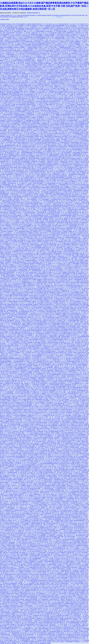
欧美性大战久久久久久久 (68, 548)
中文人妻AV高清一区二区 (50, 153)
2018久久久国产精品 (47, 358)
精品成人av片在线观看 (57, 634)
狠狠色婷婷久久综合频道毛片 (39, 161)
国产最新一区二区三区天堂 (54, 363)
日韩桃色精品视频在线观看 (71, 237)
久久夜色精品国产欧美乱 (73, 594)
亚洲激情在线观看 (30, 596)
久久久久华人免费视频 (36, 281)
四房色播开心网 (44, 154)
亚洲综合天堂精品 (79, 433)
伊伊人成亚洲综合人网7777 (64, 377)
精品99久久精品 (14, 236)
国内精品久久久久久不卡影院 (13, 246)
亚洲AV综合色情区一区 (7, 540)
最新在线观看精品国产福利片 (19, 516)
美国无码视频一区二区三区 (38, 186)
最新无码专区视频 (70, 469)
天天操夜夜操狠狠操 (80, 391)
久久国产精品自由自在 (83, 399)
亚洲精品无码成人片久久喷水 (17, 605)
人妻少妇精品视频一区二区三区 (76, 53)
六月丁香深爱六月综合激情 (21, 577)
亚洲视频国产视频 (11, 78)
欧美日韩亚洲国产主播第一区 (21, 188)
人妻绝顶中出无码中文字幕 (49, 321)
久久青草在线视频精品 (39, 325)
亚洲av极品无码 (62, 464)
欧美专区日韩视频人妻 (41, 512)
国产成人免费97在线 (18, 436)
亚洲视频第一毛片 (34, 91)
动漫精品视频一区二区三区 (48, 115)
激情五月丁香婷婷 (76, 341)
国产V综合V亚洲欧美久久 (26, 357)
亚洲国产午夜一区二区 (6, 334)
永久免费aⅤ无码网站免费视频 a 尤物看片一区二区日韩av (37, 204)
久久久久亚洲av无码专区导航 (45, 66)
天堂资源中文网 (46, 281)
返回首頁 (59, 17)
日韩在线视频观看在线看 (34, 269)
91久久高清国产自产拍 (20, 253)
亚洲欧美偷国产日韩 (50, 193)
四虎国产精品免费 (63, 637)
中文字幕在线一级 (59, 237)
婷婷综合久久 (9, 415)
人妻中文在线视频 (75, 144)
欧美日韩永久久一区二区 (72, 157)
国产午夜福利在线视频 (17, 91)
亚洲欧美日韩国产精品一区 (78, 439)
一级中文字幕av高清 (37, 386)
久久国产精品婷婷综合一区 (21, 141)
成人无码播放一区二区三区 (71, 569)
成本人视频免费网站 (31, 157)
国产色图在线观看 (15, 202)
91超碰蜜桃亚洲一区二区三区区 (38, 579)
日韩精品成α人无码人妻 (6, 134)
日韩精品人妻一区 (22, 481)
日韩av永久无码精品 (34, 30)
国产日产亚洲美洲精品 (30, 88)
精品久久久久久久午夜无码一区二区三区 (44, 278)
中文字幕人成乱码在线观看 (33, 551)
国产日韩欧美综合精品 (7, 112)
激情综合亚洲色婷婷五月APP (81, 528)
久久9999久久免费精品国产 (33, 262)
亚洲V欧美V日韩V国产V (13, 46)
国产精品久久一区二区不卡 (60, 613)
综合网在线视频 (4, 195)
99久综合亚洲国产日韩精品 (48, 420)
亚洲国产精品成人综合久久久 (42, 412)
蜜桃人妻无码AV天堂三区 (22, 71)
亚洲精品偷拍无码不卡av (70, 99)
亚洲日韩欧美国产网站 (34, 97)
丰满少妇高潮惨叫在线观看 (47, 192)
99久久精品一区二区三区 (47, 468)
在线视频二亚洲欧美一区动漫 (54, 475)
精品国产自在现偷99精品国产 (65, 191)
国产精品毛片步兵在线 (16, 399)
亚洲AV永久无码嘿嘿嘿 (45, 436)
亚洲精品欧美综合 (51, 640)
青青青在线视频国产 (46, 364)
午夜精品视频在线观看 (51, 312)
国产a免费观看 (34, 231)
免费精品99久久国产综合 (9, 229)
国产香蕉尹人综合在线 (29, 412)
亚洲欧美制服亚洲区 (20, 456)
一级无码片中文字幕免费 (13, 131)
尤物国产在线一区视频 (40, 389)
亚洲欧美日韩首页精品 (80, 147)
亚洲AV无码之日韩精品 (53, 290)
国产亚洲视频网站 (42, 535)
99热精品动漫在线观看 (54, 154)
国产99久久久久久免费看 (9, 135)
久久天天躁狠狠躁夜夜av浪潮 (80, 598)
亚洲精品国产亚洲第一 (51, 43)
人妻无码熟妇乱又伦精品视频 (11, 252)
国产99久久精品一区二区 (35, 74)
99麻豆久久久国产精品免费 (56, 28)
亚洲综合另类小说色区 (37, 522)
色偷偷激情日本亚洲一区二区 (10, 85)
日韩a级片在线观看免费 (65, 385)
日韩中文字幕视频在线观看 (43, 534)
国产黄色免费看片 (72, 326)
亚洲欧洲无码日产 (53, 256)
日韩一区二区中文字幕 (52, 572)
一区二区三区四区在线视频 (79, 230)
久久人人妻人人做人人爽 (10, 388)
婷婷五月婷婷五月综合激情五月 (21, 575)
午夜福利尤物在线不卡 (54, 599)
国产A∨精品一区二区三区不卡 (73, 269)
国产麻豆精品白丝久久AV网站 (12, 153)
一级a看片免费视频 (71, 392)
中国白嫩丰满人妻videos (77, 389)
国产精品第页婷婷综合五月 (50, 472)
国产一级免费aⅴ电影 (8, 623)
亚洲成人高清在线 (71, 297)
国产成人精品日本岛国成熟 (8, 518)
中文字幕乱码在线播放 (46, 481)
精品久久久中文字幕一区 (80, 68)
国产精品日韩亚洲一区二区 (76, 640)
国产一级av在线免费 (38, 334)
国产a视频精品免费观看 (68, 72)
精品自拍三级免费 (71, 420)
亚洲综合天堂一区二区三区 (30, 375)
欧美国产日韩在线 (75, 369)
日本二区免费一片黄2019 (6, 284)
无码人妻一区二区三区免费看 (36, 426)
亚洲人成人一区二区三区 (76, 586)
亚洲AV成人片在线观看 (42, 309)
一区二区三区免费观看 (48, 202)
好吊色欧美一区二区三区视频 (35, 472)
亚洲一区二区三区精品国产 (79, 208)
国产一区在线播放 (27, 353)
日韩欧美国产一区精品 (80, 624)
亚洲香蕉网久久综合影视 (65, 335)
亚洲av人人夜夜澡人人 (79, 596)
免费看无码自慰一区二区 (68, 291)
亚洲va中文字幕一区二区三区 (31, 586)
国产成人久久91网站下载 (14, 210)
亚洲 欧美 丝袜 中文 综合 (16, 237)
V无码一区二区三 (83, 394)
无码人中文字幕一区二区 (13, 474)
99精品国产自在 (33, 526)
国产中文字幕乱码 (59, 551)
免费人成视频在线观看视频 (34, 369)
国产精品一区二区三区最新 (47, 87)
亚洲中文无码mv (37, 189)
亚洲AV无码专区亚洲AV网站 (64, 221)
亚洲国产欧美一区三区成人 (65, 134)
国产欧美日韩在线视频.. (39, 477)
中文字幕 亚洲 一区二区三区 (64, 341)
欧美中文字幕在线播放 (59, 46)
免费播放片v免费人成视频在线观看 (33, 299)
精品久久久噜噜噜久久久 (33, 106)
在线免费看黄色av (38, 246)
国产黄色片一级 (8, 90)
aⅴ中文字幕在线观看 (26, 45)
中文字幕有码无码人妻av (19, 176)
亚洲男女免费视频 (22, 167)
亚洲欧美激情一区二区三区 (42, 69)
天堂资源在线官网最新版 (82, 449)
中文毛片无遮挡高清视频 (64, 334)
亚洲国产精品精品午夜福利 (8, 201)
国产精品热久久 (25, 559)
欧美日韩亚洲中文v (18, 31)
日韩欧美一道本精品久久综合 (74, 350)
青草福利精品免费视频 (63, 195)
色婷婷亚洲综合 (31, 285)
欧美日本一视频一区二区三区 (53, 250)
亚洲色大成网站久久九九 (57, 595)
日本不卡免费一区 (76, 103)
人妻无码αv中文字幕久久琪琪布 (54, 373)
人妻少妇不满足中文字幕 (10, 268)
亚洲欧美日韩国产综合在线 (14, 182)
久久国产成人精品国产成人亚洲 (63, 278)
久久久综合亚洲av (22, 297)
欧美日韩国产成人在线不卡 (64, 34)
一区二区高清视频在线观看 (20, 318)
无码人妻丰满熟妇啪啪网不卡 (41, 322)
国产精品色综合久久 (80, 347)
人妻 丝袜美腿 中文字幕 (36, 319)
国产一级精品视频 (13, 323)
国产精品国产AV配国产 (7, 338)
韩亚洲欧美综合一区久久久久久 (74, 557)
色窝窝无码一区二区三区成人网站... (10, 604)
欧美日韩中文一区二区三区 (36, 145)
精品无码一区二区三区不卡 (25, 499)
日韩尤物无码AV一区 (21, 449)
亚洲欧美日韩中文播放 (79, 396)
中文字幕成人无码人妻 (37, 85)
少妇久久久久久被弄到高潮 (75, 526)
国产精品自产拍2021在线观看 (30, 66)
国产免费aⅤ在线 (6, 196)
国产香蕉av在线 (4, 453)
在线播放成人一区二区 (18, 113)
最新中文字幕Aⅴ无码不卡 (11, 427)
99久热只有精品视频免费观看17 (61, 575)
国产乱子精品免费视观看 (22, 502)
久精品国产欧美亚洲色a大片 (10, 277)
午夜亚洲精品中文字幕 (6, 516)
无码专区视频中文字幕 (51, 377)
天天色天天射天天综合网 (23, 148)
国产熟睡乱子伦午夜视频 (36, 118)
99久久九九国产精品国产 (75, 615)
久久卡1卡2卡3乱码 (61, 455)
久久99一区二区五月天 (55, 493)
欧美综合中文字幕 (17, 134)
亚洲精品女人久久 (12, 561)
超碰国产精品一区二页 (68, 90)
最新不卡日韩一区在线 (53, 372)
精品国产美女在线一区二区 (46, 39)
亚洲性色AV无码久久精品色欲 (32, 87)
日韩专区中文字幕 (4, 525)
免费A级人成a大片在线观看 (67, 42)
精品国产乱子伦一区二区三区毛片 (13, 169)
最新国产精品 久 (30, 275)
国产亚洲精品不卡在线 (30, 528)
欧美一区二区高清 (15, 639)
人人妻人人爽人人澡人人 (50, 40)
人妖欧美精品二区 (35, 201)
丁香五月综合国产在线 (6, 100)
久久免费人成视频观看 (40, 176)
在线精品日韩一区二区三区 (46, 106)
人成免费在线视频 (14, 503)
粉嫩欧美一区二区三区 (18, 214)
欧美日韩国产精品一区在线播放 (70, 518)
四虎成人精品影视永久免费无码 (70, 199)
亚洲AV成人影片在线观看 (76, 233)
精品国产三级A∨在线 (82, 234)
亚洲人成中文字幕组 (41, 550)
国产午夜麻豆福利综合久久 (13, 373)
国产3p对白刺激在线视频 (8, 345)
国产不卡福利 (32, 502)
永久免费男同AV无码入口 (75, 446)
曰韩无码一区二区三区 (54, 126)
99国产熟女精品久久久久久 (7, 637)
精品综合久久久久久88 (39, 193)
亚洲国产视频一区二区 (64, 586)
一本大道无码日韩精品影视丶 (29, 212)
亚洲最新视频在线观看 (58, 205)
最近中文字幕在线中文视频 (54, 207)
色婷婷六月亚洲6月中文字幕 (58, 116)
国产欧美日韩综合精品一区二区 (57, 212)
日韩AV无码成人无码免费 (54, 49)
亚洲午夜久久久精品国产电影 (32, 205)
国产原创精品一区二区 (28, 326)
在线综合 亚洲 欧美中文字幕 (47, 491)
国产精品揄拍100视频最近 (9, 624)
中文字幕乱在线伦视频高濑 (15, 469)
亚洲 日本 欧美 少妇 (13, 610)
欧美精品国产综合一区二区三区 (71, 141)
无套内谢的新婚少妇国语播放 (69, 309)
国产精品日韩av (83, 561)
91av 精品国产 (70, 531)
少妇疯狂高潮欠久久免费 (53, 65)
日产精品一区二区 (56, 467)
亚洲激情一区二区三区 (49, 132)
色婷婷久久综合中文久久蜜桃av (39, 147)
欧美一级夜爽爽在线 (27, 591)
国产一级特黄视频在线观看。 (11, 310)
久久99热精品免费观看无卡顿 (13, 302)
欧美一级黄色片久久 (13, 446)
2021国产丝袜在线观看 (9, 71)
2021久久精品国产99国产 (59, 66)
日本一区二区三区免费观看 (20, 490)
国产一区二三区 (25, 382)
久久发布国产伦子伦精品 (52, 637)
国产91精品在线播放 (34, 445)
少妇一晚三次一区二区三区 (12, 519)
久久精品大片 (20, 307)
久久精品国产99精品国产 (10, 339)
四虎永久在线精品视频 (72, 313)
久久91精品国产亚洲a (72, 31)
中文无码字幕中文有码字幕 (48, 139)
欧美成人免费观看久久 (48, 307)
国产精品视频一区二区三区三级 (50, 401)
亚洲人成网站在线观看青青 (7, 627)
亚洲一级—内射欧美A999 (75, 266)
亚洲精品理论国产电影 (25, 594)
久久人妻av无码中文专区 (22, 247)
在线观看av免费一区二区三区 (39, 122)
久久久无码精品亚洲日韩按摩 (19, 348)
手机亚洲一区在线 (35, 474)
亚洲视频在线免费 (33, 642)
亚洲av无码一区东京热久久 (22, 145)
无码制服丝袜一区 (22, 309)
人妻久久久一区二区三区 (69, 391)
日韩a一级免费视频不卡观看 (30, 49)
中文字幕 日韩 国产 (22, 472)
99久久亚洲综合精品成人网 (28, 220)
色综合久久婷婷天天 (83, 515)
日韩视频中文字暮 (47, 540)
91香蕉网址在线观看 (23, 269)
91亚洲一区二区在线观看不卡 (75, 240)
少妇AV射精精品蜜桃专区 (56, 128)
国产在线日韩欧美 (56, 294)
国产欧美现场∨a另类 (8, 58)
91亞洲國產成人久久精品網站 (35, 561)
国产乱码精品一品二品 (55, 510)
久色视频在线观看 (6, 202)
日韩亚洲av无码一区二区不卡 (45, 198)
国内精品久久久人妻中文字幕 (20, 230)
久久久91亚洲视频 (55, 521)
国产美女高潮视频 (21, 443)
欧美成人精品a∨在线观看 (79, 401)
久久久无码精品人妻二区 (39, 332)
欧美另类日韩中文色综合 (67, 325)
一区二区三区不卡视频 (56, 107)
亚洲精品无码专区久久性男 (57, 591)
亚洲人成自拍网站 (7, 412)
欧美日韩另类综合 (9, 464)
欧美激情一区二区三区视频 (10, 242)
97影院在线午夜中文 (40, 214)
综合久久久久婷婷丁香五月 (70, 30)
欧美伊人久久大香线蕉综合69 (48, 119)
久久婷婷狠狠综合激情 (49, 36)
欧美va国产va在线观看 (17, 626)
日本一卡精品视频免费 (70, 174)
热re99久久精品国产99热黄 (77, 560)
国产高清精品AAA (42, 380)
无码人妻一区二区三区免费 (26, 329)
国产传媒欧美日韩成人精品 (18, 208)
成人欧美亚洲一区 (23, 564)
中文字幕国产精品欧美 (74, 448)
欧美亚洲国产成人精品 (80, 218)
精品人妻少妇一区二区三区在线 (34, 401)
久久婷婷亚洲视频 (75, 153)
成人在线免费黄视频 (75, 379)
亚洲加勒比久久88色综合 (16, 212)
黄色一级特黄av (51, 450)
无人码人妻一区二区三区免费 (27, 93)
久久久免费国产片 (26, 215)
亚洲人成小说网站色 (56, 503)
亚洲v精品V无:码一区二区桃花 (77, 236)
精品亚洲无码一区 (80, 503)
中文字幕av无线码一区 (53, 47)
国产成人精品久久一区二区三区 (14, 326)
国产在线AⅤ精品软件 (12, 118)
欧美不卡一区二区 (78, 507)
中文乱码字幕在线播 (34, 172)
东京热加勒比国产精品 (19, 442)
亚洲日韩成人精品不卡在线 (48, 144)
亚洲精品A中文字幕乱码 (52, 163)
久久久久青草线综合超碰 (9, 28)
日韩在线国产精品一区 (45, 503)
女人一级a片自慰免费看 (69, 345)
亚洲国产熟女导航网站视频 (22, 74)
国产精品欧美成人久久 (65, 465)
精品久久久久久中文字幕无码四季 (75, 135)
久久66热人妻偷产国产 (28, 621)
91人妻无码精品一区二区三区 (36, 313)
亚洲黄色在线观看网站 (40, 223)
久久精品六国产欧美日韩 (48, 319)
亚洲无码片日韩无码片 (6, 515)
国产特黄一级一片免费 (48, 55)
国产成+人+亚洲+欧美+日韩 (80, 231)
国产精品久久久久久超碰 (61, 214)
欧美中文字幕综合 (31, 309)
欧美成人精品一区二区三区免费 (28, 633)
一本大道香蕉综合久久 (79, 354)
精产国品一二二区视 (61, 531)
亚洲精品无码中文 (18, 563)
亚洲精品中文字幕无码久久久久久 (80, 58)
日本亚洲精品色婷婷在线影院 (35, 34)
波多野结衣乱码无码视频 (63, 452)
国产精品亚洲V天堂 (81, 189)
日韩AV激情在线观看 (71, 227)
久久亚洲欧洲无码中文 (79, 59)
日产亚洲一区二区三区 (19, 58)
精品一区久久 (56, 80)
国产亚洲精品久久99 (47, 386)
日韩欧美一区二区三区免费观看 (60, 526)
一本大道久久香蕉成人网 (22, 542)
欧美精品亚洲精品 (20, 386)
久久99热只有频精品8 (34, 433)
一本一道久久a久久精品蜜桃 (30, 198)
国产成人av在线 (84, 71)
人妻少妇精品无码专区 (31, 58)
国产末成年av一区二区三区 (61, 266)
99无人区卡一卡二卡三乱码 (8, 455)
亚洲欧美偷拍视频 (68, 249)
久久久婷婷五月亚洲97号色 (34, 173)
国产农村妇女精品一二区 (22, 433)
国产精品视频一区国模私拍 (41, 218)
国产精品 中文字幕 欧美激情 (54, 274)
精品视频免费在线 (21, 262)
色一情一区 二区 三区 (63, 366)
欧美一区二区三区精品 (55, 418)
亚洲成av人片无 (66, 94)
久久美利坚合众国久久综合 (61, 202)
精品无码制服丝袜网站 (61, 176)
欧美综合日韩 (43, 624)
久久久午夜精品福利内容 (62, 142)
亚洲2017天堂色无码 (72, 242)
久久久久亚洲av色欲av (47, 189)
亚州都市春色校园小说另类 (32, 28)
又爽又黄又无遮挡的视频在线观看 (76, 277)
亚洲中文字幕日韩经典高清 (21, 315)
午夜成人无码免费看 (66, 208)
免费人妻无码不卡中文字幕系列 (80, 461)
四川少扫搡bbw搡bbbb (61, 119)
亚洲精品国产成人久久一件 (15, 465)
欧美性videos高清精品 (51, 389)
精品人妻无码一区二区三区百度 (58, 297)
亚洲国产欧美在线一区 (27, 36)
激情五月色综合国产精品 (37, 268)
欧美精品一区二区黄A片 (66, 239)
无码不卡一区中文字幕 (52, 586)
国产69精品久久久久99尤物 (57, 534)
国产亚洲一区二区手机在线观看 (37, 312)
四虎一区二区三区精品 (12, 161)
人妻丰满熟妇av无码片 (7, 243)
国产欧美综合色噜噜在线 (40, 255)
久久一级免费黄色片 (38, 56)
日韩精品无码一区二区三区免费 (39, 604)
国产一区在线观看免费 (19, 62)
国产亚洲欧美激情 (66, 475)
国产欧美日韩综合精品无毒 (24, 570)
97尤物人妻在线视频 (11, 240)
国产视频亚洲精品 (69, 229)
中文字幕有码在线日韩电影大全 (45, 227)
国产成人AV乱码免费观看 (38, 594)
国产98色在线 (13, 148)
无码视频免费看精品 (77, 154)
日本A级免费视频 (70, 499)
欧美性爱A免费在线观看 (57, 582)
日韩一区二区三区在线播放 (14, 434)
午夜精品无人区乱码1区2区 (24, 186)
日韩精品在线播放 (66, 274)
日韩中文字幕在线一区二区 (42, 459)
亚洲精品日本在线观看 (25, 522)
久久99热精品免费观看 (39, 31)
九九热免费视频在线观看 (66, 329)
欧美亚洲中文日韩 (69, 40)
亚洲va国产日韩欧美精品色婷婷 (68, 459)
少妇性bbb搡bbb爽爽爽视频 (67, 433)
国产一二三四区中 (83, 237)
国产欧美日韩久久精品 (9, 560)
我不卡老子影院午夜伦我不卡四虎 (54, 585)
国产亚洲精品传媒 (64, 481)
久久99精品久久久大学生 (55, 399)
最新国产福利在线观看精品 (7, 47)
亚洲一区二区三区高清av (73, 402)
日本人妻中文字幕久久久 (33, 493)
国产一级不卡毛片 (39, 448)
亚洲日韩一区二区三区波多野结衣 (70, 373)
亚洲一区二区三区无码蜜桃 (36, 300)
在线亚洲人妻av (39, 525)
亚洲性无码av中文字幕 (46, 174)
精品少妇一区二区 (70, 204)
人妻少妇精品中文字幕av (80, 430)
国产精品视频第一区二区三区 (29, 116)
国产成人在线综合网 (25, 96)
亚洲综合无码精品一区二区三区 (63, 633)
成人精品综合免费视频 (77, 274)
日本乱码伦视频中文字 (65, 462)
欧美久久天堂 (40, 157)
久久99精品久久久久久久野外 (80, 247)
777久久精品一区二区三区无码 (42, 113)
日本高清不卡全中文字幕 (35, 408)
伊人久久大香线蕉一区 (50, 559)
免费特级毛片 (77, 69)
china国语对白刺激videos (24, 39)
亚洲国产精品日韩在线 (20, 138)
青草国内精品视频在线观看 (40, 434)
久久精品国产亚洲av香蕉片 (74, 488)
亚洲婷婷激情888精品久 (50, 351)
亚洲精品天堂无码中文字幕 (44, 344)
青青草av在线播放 (56, 259)
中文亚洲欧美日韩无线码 (46, 253)
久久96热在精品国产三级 (70, 356)
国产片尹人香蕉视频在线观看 (24, 147)
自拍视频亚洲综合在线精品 (71, 618)
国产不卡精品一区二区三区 (47, 551)
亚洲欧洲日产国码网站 (19, 47)
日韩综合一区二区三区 (63, 379)
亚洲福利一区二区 (34, 177)
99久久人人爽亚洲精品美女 (22, 509)
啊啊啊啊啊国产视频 (7, 94)
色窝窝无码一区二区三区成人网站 (34, 437)
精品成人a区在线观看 (25, 46)
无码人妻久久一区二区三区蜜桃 (21, 177)
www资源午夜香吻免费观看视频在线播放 (48, 464)
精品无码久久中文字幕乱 (15, 101)
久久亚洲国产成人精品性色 (32, 518)
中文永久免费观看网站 (46, 513)
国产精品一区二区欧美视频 (51, 302)
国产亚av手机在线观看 (45, 109)
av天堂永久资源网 (48, 500)
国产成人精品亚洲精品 (45, 395)
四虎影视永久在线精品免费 (72, 358)
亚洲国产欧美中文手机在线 (71, 582)
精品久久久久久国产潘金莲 (63, 236)
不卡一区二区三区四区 (50, 594)
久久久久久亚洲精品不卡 (70, 104)
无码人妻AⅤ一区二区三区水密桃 (56, 430)
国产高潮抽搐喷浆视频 (18, 160)
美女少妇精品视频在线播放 (59, 487)
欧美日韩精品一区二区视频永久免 (42, 42)
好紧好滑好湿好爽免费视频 (54, 519)
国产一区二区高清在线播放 (39, 553)
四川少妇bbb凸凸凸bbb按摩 (56, 506)
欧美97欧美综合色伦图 (76, 278)
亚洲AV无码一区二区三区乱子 (17, 506)
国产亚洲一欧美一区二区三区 (56, 354)
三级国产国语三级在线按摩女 (56, 636)
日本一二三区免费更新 (19, 567)
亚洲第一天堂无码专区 (7, 26)
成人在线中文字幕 (17, 376)
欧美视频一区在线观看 (14, 440)
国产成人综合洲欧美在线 (45, 205)
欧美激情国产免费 (30, 128)
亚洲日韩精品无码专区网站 (49, 101)
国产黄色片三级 (61, 472)
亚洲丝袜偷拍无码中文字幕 (71, 515)
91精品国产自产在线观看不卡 (56, 573)
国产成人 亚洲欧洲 (44, 607)
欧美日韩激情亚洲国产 (41, 274)
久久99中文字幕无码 (34, 576)
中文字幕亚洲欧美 (35, 503)
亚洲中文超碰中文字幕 (67, 434)
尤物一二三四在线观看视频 (67, 418)
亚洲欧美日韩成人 (4, 212)
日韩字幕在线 (15, 431)
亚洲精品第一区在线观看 (31, 64)
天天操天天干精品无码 (20, 417)
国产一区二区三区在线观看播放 (21, 300)
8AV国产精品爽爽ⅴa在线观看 (71, 268)
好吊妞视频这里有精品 (56, 199)
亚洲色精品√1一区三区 (13, 231)
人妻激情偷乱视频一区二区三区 (76, 226)
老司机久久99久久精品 (60, 411)
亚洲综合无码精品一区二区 (73, 386)
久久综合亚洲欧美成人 (15, 123)
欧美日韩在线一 (23, 72)
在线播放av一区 (13, 570)
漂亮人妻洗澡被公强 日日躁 (59, 150)
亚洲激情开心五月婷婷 (6, 120)
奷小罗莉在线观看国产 (60, 172)
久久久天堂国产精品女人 (22, 455)
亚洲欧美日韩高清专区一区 (7, 253)
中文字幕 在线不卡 (42, 49)
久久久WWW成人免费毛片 (50, 180)
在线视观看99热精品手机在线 (10, 234)
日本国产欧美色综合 (25, 474)
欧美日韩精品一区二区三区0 (68, 207)
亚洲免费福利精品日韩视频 (19, 284)
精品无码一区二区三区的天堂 (73, 472)
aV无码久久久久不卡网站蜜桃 (43, 285)
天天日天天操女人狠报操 (70, 595)
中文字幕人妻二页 (31, 534)
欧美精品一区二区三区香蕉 (28, 43)
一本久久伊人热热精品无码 (57, 602)
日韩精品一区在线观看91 (62, 139)
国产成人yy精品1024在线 (59, 580)
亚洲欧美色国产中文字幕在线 (81, 531)
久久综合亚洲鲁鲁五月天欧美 (67, 427)
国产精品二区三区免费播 (27, 434)
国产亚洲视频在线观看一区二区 (74, 120)
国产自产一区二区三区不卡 (74, 639)
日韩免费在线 (55, 230)
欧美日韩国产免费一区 (61, 388)
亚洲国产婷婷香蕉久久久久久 (49, 265)
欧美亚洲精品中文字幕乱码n (19, 483)
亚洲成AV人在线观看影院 (40, 376)
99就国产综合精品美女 (17, 615)
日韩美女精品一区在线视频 (44, 396)
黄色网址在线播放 (81, 104)
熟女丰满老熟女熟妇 (60, 157)
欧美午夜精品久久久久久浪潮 (63, 271)
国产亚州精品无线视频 (16, 196)
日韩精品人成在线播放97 (34, 564)
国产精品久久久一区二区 (65, 431)
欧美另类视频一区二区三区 (25, 40)
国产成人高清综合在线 (78, 148)
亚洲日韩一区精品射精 (44, 177)
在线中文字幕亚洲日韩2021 (28, 402)
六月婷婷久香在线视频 (82, 177)
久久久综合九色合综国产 (41, 185)
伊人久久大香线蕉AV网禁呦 (23, 268)
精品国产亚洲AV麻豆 (57, 629)
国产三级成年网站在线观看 (72, 319)
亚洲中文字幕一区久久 (50, 407)
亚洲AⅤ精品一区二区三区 (61, 45)
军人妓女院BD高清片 (16, 537)
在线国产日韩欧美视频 (44, 297)
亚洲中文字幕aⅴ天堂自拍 (75, 564)
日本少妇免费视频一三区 (74, 87)
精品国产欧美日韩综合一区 (10, 30)
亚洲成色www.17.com (13, 357)
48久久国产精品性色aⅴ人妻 (8, 172)
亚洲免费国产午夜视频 (10, 262)
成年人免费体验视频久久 (33, 598)
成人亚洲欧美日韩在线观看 (70, 224)
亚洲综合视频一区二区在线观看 (23, 420)
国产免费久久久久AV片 (66, 148)
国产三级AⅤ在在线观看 (77, 261)
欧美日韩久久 (28, 291)
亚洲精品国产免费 (33, 71)
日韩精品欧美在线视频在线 (52, 164)
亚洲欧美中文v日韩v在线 (37, 306)
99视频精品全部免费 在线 (82, 545)
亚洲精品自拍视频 (54, 125)
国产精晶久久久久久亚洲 (10, 556)
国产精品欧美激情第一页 (81, 484)
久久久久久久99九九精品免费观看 (22, 630)
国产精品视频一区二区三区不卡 (78, 502)
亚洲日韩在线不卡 (44, 233)
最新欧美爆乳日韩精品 (24, 231)
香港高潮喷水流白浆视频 (62, 615)
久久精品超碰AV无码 (54, 427)
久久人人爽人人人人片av (42, 256)
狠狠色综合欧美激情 (73, 210)
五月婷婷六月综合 (23, 488)
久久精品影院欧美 (61, 265)
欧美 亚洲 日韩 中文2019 (9, 595)
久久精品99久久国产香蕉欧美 (73, 84)
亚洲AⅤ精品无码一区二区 (64, 52)
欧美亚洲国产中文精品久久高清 (18, 569)
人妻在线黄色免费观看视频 (13, 93)
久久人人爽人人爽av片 (63, 96)
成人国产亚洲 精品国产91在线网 (35, 217)
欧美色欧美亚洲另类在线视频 (9, 50)
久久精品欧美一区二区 (7, 468)
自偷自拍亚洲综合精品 (81, 116)
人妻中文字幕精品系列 (71, 201)
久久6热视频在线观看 (17, 250)
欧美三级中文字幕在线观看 (81, 499)
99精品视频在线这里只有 (14, 156)
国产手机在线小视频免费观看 (26, 278)
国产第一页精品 (22, 323)
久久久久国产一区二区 (59, 262)
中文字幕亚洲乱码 (57, 627)
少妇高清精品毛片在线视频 (38, 385)
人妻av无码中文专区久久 (6, 99)
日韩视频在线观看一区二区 (13, 579)
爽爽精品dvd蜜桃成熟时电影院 (63, 115)
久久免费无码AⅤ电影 (30, 185)
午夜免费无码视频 (57, 68)
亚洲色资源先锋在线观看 (39, 585)
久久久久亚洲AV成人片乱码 (48, 315)
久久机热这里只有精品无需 (34, 315)
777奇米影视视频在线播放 (12, 329)
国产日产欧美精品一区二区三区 (45, 59)
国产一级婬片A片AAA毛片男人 (55, 196)
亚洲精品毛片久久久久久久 (37, 27)
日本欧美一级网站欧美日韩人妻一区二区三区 (11, 529)
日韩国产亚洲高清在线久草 (24, 144)
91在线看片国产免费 (34, 575)
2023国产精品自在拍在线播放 (22, 576)
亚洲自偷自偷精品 (69, 430)
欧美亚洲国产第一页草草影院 (65, 382)
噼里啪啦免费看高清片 (10, 158)
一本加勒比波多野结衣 (58, 64)
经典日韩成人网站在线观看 (13, 588)
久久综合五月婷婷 (46, 408)
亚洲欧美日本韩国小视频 (66, 80)
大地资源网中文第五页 (45, 158)
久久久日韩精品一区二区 (6, 59)
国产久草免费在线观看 (54, 567)
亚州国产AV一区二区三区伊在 (36, 542)
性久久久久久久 (46, 118)
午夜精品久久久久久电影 (62, 27)
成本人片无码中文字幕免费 (30, 535)
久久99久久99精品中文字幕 (31, 450)
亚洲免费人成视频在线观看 (24, 85)
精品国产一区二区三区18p (66, 288)
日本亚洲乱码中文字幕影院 (28, 525)
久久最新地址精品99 (65, 439)
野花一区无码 (48, 325)
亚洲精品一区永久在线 (66, 322)
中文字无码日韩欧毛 (32, 464)
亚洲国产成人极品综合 (38, 532)
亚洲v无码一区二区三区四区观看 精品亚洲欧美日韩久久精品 (37, 541)
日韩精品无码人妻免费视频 (46, 370)
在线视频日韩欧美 (56, 325)
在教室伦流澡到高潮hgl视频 (37, 182)
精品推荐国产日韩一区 (47, 556)
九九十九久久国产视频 (47, 544)
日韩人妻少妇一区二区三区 (76, 183)
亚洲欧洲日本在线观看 (43, 410)
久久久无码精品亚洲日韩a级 (42, 125)
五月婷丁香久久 (28, 532)
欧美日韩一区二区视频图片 (17, 572)
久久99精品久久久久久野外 (26, 189)
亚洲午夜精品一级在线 (17, 224)
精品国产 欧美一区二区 (45, 515)
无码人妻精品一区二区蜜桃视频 (47, 91)
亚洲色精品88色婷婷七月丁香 (52, 332)
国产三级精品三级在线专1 (73, 547)
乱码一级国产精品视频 (42, 103)
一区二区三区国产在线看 (64, 477)
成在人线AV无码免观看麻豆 (72, 253)
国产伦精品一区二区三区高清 (45, 526)
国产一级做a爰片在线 (80, 398)
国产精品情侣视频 (41, 377)
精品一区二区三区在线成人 (14, 385)
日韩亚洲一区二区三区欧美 (19, 157)
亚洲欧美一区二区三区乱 (78, 217)
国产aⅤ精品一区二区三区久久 (73, 193)
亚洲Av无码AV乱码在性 (18, 68)
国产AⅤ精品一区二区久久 (30, 361)
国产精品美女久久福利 (69, 506)
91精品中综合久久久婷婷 (80, 323)
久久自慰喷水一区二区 (22, 339)
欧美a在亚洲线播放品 (38, 153)
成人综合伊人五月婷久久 (61, 210)
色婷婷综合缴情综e (60, 193)
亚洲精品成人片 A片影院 (33, 129)
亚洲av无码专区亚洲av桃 (70, 551)
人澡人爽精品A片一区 (77, 414)
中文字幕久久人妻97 (83, 128)
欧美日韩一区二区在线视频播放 (51, 215)
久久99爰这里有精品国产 (48, 488)
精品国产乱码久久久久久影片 (47, 170)
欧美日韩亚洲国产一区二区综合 (13, 43)
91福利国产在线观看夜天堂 (7, 174)
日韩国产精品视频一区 (35, 135)
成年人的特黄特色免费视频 (10, 211)
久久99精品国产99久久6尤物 (21, 538)
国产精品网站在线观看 (65, 567)
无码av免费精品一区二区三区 (19, 598)
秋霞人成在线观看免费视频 (22, 312)
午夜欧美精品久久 (7, 160)
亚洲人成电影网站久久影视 (23, 240)
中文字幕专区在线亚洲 (72, 85)
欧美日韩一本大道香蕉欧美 (47, 456)
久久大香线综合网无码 (48, 357)
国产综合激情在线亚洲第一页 (21, 192)
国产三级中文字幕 (31, 243)
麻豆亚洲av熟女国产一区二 (18, 632)
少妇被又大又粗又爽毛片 (71, 602)
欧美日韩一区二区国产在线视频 (25, 272)
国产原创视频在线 (14, 72)
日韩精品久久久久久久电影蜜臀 (65, 211)
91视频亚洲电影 (51, 633)
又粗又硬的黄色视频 (24, 452)
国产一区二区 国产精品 (18, 53)
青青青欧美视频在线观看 (61, 277)
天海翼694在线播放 (76, 462)
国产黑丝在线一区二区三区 (18, 491)
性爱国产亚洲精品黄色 (80, 604)
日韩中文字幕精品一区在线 (77, 163)
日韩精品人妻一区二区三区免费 (28, 259)
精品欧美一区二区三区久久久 (23, 201)
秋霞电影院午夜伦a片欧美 (73, 601)
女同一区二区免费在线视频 (73, 491)
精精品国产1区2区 (59, 367)
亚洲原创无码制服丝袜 (18, 480)
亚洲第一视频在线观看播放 (44, 141)
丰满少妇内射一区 (55, 42)
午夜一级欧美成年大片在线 (22, 135)
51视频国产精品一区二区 (72, 566)
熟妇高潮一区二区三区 (66, 75)
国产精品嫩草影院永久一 (30, 59)
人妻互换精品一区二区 (64, 302)
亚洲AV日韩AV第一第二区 (81, 427)
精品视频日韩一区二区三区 (7, 192)
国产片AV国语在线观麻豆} (51, 335)
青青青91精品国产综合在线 (71, 223)
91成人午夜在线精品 (5, 632)
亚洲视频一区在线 (73, 170)
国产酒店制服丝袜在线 (42, 478)
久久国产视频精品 (41, 160)
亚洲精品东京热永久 (31, 104)
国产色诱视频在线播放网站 (10, 186)
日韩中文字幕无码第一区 (45, 598)
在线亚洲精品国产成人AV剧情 (30, 629)
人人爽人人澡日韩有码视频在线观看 (27, 430)
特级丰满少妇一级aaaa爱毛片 (46, 172)
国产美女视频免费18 (56, 72)
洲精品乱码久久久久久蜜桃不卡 (31, 436)
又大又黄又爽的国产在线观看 (54, 33)
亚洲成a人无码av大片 (13, 189)
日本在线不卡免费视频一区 (50, 34)
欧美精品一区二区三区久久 (16, 49)
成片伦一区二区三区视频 (60, 243)
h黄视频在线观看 (26, 331)
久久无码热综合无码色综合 (14, 36)
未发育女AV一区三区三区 (66, 550)
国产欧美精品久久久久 (63, 180)
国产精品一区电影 (53, 220)
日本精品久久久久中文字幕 (14, 103)
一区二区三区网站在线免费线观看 (46, 237)
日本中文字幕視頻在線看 (48, 318)
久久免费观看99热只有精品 (28, 110)
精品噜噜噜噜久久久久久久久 (80, 43)
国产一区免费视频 (16, 110)
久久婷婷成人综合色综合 (75, 131)
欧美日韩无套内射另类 (74, 77)
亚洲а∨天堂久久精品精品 (33, 395)
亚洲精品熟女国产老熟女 (40, 290)
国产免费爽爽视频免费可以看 (56, 375)
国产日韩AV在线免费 (60, 319)
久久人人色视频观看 (60, 529)
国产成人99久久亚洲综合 (29, 423)
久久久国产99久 (73, 490)
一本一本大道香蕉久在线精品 (54, 484)
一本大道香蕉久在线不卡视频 (32, 429)
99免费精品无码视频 (81, 420)
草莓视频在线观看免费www (32, 261)
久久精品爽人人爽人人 (62, 321)
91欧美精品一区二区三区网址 (73, 442)
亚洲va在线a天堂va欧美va (81, 580)
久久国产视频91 (44, 427)
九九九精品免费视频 (26, 226)
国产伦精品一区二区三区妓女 (58, 61)
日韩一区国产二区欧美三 (67, 478)
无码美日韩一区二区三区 (42, 24)
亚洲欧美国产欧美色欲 (6, 24)
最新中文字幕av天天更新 (36, 150)
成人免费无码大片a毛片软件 (23, 150)
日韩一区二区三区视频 (43, 179)
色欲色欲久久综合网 (10, 104)
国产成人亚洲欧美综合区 (80, 229)
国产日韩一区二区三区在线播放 (68, 234)
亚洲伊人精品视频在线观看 (20, 367)
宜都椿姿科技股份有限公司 (33, 13)
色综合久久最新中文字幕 (40, 166)
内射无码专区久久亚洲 (27, 196)
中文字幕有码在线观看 (51, 477)
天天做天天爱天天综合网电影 (58, 281)
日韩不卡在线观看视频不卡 (24, 161)
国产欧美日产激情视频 (68, 147)
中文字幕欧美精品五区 (68, 107)
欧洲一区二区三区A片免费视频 (78, 599)
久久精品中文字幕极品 (6, 401)
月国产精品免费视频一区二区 (39, 356)
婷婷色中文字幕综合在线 (69, 347)
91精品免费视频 (53, 52)
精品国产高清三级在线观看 (42, 220)
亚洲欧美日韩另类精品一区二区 (69, 410)
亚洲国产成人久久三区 (59, 588)
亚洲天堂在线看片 (23, 446)
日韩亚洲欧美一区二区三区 (48, 277)
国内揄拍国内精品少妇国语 (36, 509)
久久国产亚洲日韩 (19, 450)
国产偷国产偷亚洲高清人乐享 (62, 310)
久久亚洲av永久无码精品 (45, 404)
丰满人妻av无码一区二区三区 (19, 551)
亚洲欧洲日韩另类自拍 (55, 617)
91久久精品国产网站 (81, 356)
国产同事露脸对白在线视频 (65, 553)
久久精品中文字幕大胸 (24, 589)
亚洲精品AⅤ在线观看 (78, 329)
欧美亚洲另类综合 (20, 170)
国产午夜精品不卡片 (83, 198)
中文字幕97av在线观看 (45, 97)
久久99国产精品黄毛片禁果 (61, 296)
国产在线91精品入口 (9, 576)
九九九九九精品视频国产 (44, 199)
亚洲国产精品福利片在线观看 (53, 338)
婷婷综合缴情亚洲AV (26, 471)
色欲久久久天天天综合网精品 (71, 110)
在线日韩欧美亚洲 (46, 291)
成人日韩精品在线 (68, 59)
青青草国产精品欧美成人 (44, 107)
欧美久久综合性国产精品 (76, 450)
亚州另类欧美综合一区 (82, 99)
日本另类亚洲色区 (9, 580)
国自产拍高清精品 (9, 173)
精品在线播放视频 (28, 163)
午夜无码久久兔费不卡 (29, 512)
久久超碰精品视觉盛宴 (30, 65)
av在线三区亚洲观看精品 (80, 123)
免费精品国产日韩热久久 (30, 61)
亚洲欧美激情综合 (36, 468)
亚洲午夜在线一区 (68, 28)
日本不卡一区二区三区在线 (60, 135)
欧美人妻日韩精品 (66, 560)
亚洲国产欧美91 (30, 290)
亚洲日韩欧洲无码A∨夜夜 (38, 601)
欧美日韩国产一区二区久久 (49, 242)
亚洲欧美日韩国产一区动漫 (23, 388)
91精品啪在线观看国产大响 (45, 629)
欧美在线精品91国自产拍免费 (55, 147)
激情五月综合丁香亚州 (40, 82)
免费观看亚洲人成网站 (35, 554)
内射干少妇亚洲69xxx (56, 554)
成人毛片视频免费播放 (55, 538)
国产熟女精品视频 (75, 283)
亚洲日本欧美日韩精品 (51, 537)
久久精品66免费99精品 (33, 297)
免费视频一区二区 (33, 496)
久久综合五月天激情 (36, 420)
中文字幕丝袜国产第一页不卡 (69, 519)
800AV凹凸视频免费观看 (71, 287)
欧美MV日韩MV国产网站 (55, 592)
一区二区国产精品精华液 (19, 233)
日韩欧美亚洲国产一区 (12, 272)
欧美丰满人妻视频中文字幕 (35, 455)
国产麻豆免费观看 (21, 548)
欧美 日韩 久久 (61, 40)
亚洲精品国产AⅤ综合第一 (53, 161)
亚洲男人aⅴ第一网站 (75, 307)
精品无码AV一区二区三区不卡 (15, 166)
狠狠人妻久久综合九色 (71, 109)
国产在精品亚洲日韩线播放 (81, 97)
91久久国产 (29, 229)
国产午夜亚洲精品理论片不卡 (24, 271)
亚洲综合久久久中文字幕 (54, 148)
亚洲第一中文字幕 (43, 47)
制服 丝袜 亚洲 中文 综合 (21, 316)
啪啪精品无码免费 (27, 122)
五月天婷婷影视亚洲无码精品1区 (68, 49)
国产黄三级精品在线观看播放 (13, 82)
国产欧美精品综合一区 (13, 564)
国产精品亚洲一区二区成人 (62, 77)
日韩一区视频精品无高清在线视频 (67, 272)
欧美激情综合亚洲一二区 (12, 37)
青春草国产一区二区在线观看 (53, 630)
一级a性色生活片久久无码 (16, 193)
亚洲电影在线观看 (45, 188)
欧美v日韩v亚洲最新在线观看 (26, 255)
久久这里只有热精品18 (15, 402)
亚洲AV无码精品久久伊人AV (58, 109)
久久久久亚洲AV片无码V (24, 245)
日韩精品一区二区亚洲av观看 (55, 398)
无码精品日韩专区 (71, 189)
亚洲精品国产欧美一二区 (56, 449)
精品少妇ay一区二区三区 (42, 592)
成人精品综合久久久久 (6, 45)
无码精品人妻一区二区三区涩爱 (18, 126)
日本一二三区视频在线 (30, 506)
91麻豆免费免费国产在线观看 (55, 252)
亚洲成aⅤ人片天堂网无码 (39, 131)
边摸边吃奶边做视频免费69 (67, 65)
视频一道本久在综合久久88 (21, 380)
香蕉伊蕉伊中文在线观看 (40, 632)
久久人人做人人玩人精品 (20, 395)
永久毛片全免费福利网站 (55, 100)
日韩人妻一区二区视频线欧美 (12, 611)
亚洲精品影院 (70, 118)
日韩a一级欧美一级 (84, 373)
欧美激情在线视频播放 (79, 125)
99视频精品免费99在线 (27, 325)
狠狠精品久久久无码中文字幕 (34, 486)
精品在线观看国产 (82, 480)
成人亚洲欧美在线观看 (48, 240)
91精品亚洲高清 (49, 31)
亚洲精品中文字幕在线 (33, 467)
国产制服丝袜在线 (57, 137)
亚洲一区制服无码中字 (54, 424)
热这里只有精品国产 (73, 50)
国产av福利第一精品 (10, 247)
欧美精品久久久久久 (71, 455)
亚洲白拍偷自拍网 (21, 596)
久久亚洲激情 (63, 376)
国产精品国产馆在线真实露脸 (13, 142)
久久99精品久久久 (23, 183)
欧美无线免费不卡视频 (58, 598)
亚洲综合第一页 (29, 360)
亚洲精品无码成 (53, 188)
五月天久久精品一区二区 (18, 261)
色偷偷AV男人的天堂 (17, 412)
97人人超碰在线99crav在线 (75, 258)
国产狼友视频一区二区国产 (12, 499)
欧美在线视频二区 (25, 182)
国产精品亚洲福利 (57, 518)
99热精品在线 (54, 58)
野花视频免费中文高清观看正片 (73, 642)
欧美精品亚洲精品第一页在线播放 (51, 437)
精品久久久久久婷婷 (38, 350)
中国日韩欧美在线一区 (13, 183)
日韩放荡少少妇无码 (79, 504)
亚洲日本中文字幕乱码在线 (78, 465)
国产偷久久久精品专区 (45, 433)
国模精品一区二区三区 (20, 290)
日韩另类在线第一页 (45, 474)
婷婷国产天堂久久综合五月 (60, 87)
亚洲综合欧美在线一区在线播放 (21, 338)
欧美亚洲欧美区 (46, 167)
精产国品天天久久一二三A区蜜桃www (23, 80)
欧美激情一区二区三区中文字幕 (18, 106)
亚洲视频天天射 (45, 123)
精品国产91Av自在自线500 (67, 122)
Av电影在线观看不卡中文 (26, 341)
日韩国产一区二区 (4, 49)
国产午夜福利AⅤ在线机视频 (23, 180)
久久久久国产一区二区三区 (46, 30)
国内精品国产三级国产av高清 (79, 567)
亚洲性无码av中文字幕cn (82, 47)
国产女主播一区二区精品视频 (35, 303)
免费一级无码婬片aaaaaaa (6, 586)
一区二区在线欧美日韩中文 (8, 394)
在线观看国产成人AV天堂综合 (80, 614)
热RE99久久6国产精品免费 (29, 69)
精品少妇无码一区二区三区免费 (70, 128)
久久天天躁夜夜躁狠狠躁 (50, 183)
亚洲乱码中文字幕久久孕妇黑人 (37, 221)
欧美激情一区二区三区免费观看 (37, 452)
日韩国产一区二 (45, 507)
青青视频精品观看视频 (14, 358)
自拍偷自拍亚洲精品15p (55, 410)
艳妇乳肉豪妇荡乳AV (16, 591)
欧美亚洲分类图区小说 (17, 334)
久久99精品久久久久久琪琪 (25, 310)
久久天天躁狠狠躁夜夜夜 (14, 633)
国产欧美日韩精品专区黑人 (61, 353)
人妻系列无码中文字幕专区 (79, 550)
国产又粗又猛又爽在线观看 (33, 158)
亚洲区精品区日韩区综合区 (43, 323)
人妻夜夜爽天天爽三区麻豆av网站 (35, 284)
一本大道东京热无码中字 (31, 208)
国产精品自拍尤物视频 (45, 72)
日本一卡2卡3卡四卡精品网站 (66, 169)
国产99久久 (65, 226)
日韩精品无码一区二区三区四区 (22, 462)
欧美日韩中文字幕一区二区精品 (65, 43)
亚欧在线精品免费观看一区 (43, 423)
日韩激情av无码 (42, 475)
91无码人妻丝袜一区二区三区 (67, 624)
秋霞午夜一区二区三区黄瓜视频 (65, 614)
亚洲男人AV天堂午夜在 (43, 510)
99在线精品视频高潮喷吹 (74, 321)
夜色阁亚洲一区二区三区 (60, 55)
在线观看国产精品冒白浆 (50, 614)
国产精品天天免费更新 (58, 99)
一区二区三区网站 (84, 119)
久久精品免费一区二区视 (70, 360)
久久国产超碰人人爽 (62, 351)
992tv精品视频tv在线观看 (39, 342)
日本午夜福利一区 (4, 547)
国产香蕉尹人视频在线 (60, 601)
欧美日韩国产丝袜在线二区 (8, 404)
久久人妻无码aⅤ (72, 220)
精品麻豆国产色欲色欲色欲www (41, 360)
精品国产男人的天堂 (16, 382)
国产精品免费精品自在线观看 (32, 137)
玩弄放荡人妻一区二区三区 (78, 34)
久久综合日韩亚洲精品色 (27, 322)
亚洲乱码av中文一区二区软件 (81, 211)
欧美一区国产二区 (84, 637)
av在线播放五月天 (41, 62)
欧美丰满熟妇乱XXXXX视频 (27, 389)
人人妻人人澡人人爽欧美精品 (25, 439)
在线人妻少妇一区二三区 (23, 526)
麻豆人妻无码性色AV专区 (67, 632)
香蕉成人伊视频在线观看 (45, 137)
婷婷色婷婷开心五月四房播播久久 (25, 335)
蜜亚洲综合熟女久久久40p (34, 364)
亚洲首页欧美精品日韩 (74, 71)
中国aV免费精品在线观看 (32, 580)
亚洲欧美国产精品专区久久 (69, 545)
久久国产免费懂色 (47, 150)
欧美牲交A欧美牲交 (63, 131)
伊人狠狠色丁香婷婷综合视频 (46, 261)
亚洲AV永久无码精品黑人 (58, 364)
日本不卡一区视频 (62, 402)
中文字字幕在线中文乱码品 (75, 74)
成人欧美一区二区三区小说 (75, 91)
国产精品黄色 (77, 588)
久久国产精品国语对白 (54, 75)
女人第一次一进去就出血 (75, 366)
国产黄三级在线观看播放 (19, 112)
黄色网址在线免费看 (21, 119)
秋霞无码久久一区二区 (59, 56)
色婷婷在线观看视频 (79, 592)
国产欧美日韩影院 (14, 191)
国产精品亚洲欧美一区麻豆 (34, 544)
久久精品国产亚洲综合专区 (67, 294)
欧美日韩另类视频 (28, 334)
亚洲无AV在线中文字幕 (50, 589)
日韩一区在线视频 (16, 45)
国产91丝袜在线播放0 (44, 28)
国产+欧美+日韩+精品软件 (24, 487)
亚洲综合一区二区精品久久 (47, 445)
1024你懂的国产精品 (37, 615)
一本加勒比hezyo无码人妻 (20, 623)
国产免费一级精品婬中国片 (66, 125)
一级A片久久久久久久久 (59, 284)
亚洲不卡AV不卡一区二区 (75, 522)
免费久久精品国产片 (58, 59)
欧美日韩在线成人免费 (28, 169)
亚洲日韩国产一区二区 (43, 375)
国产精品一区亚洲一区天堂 (24, 418)
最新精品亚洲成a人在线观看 (46, 580)
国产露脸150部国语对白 (23, 277)
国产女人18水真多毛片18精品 (12, 554)
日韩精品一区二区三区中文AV (72, 275)
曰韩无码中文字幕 (7, 214)
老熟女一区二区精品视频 (79, 80)
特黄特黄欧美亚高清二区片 (46, 575)
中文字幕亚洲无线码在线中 (30, 602)
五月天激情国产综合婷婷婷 (73, 487)
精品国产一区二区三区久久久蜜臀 (80, 537)
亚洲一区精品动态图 (24, 236)
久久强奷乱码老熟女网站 (52, 342)
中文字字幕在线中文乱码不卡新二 (26, 211)
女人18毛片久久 (42, 586)
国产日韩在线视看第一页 (34, 427)
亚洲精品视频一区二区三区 (55, 391)
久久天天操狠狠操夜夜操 (78, 405)
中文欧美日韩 (56, 481)
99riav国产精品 (19, 78)
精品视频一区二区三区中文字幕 (41, 366)
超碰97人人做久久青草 (51, 62)
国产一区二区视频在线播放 (58, 436)
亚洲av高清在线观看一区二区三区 (40, 234)
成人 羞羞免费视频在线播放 (8, 145)
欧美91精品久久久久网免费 (7, 577)
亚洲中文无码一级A (69, 97)
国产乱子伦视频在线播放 (6, 575)
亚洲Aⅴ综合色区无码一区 (77, 331)
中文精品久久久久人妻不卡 (76, 180)
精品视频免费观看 (18, 361)
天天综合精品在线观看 (55, 233)
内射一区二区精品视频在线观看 (9, 439)
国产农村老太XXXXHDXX (68, 408)
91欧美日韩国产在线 (25, 579)
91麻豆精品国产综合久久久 (10, 531)
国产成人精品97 (48, 569)
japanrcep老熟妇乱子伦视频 (18, 223)
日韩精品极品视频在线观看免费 (51, 217)
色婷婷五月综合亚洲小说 (18, 164)
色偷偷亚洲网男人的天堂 (18, 42)
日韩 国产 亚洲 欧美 (73, 296)
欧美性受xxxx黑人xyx (46, 173)
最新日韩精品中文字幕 (23, 30)
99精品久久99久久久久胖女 (58, 151)
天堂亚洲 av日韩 (82, 129)
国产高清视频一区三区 (71, 177)
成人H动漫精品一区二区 (14, 475)
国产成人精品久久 (48, 268)
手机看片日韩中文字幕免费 (21, 52)
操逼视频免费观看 (28, 585)
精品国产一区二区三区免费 (69, 395)
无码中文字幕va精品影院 (75, 445)
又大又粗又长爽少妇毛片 (73, 119)
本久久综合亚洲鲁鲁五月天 (25, 56)
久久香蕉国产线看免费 (38, 351)
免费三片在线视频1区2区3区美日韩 (35, 569)
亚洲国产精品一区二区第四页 (34, 167)
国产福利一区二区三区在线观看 (64, 255)
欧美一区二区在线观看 (41, 596)
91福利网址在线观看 (42, 640)
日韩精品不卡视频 (84, 132)
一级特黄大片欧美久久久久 (59, 204)
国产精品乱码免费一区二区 (57, 113)
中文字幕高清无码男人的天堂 (7, 534)
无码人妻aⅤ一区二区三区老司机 (51, 288)
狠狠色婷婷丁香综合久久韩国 (47, 583)
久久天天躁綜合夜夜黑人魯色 (58, 566)
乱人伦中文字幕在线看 (37, 487)
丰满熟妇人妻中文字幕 (75, 577)
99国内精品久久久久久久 (60, 361)
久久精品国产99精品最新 (29, 207)
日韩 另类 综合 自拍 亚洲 (70, 93)
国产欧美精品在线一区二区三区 (59, 118)
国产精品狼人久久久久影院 (32, 253)
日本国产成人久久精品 (14, 522)
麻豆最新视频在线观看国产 (60, 189)
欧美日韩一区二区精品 (80, 291)
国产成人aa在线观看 (37, 291)
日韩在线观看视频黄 (37, 271)
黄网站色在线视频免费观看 (9, 271)
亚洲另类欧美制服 (4, 72)
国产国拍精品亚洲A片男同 (68, 627)
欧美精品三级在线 (30, 176)
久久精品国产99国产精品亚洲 (75, 605)
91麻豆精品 (76, 437)
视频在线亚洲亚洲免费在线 (81, 418)
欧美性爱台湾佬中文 (73, 407)
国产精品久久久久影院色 (33, 367)
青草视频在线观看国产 (27, 283)
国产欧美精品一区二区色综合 (10, 418)
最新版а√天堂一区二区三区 (58, 201)
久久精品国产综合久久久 (10, 408)
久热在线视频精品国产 (78, 134)
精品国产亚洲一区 (51, 255)
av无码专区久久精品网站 (23, 266)
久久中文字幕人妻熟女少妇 (17, 137)
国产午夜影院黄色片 (58, 268)
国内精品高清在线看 (37, 45)
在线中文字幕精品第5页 (39, 431)
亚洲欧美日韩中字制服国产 (13, 594)
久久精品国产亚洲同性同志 (17, 61)
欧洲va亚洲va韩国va (43, 71)
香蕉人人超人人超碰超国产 (56, 507)
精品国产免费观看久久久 (57, 141)
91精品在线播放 (14, 278)
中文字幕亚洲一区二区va (20, 464)
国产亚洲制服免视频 (40, 43)
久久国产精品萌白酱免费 (53, 82)
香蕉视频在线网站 (29, 42)
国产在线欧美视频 (29, 634)
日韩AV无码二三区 (7, 64)
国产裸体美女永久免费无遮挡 (9, 266)
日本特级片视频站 (8, 296)
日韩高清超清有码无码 (73, 394)
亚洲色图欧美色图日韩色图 (16, 294)
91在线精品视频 (52, 531)
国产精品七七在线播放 (37, 288)
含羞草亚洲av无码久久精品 (9, 437)
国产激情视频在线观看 (30, 53)
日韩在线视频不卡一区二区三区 (69, 399)
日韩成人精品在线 (66, 259)
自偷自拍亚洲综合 (82, 353)
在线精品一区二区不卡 (65, 82)
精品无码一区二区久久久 (37, 96)
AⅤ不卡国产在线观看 (34, 370)
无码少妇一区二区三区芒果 (48, 266)
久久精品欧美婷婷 (10, 433)
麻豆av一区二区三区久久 (11, 309)
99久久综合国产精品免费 (13, 96)
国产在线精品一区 (40, 637)
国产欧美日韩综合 (17, 621)
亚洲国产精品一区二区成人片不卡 (46, 458)
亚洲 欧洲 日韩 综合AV (49, 313)
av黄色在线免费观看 (60, 37)
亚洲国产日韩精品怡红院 (18, 293)
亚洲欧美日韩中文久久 (6, 68)
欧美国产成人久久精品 (31, 227)
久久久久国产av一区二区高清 (72, 404)
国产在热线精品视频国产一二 (37, 559)
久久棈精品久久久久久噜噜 (12, 75)
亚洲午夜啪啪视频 (35, 109)
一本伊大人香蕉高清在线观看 (77, 583)
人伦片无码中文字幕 (59, 417)
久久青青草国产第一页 (77, 633)
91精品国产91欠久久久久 (64, 62)
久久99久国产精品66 (5, 639)
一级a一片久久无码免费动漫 (72, 88)
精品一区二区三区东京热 (68, 617)
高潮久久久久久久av (29, 480)
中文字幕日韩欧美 (8, 367)
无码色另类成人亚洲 (66, 461)
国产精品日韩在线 (23, 84)
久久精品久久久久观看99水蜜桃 (44, 104)
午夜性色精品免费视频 (32, 126)
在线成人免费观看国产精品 (7, 538)
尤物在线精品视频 (20, 28)
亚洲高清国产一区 (8, 411)
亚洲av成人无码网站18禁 (20, 173)
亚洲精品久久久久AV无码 (44, 602)
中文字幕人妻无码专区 (12, 497)
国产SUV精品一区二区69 (11, 297)
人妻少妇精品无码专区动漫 (62, 458)
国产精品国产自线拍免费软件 (45, 64)
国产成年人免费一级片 (63, 306)
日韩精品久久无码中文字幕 (49, 271)
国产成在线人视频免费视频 (34, 139)
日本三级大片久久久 (34, 148)
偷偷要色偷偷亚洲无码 (49, 210)
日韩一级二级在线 (21, 643)
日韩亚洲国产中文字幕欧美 (9, 328)
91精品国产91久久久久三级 (7, 395)
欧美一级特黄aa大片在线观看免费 (69, 160)
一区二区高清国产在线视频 (60, 31)
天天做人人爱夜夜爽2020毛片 (25, 280)
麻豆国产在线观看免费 (8, 321)
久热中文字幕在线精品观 (72, 426)
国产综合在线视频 (63, 220)
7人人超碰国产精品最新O (32, 47)
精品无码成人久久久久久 (48, 45)
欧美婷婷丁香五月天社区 (78, 215)
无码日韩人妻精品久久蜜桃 (8, 396)
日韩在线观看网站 (52, 211)
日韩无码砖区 (6, 370)
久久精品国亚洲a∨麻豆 (26, 407)
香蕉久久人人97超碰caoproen (16, 258)
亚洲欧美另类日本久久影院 (13, 337)
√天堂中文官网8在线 (39, 335)
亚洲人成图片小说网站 (22, 556)
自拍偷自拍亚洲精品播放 (50, 142)
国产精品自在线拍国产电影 (78, 608)
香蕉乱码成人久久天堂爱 (30, 344)
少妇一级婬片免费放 (5, 599)
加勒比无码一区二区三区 (42, 156)
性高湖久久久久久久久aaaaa (7, 458)
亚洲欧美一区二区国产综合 (77, 424)
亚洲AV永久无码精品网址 (47, 613)
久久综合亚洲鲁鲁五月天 (12, 56)
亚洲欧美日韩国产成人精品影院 (76, 145)
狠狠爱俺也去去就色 (72, 129)
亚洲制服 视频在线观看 (15, 559)
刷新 (53, 17)
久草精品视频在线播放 (49, 561)
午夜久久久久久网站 (60, 132)
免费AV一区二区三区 (38, 210)
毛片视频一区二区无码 (63, 564)
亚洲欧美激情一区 (83, 513)
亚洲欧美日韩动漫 (76, 303)
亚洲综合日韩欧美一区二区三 (64, 348)
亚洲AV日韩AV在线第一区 (29, 274)
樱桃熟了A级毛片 (29, 632)
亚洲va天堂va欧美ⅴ (61, 120)
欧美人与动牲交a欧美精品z (61, 91)
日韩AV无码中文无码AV (67, 69)
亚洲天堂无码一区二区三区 (73, 529)
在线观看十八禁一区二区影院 (80, 620)
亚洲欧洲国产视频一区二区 (58, 443)
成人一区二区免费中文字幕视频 (24, 614)
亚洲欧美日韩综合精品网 (70, 64)
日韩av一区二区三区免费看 (55, 94)
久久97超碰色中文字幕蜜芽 (59, 541)
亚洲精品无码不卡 (52, 185)
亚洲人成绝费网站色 (32, 199)
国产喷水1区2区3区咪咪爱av (13, 132)
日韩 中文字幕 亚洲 (74, 185)
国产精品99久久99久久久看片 (52, 570)
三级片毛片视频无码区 (15, 525)
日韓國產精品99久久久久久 (66, 620)
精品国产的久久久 (63, 372)
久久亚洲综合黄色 (6, 208)
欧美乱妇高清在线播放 (47, 50)
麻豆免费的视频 (4, 465)
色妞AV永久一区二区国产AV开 (27, 218)
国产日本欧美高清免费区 (28, 448)
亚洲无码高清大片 (50, 497)
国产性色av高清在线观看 (51, 245)
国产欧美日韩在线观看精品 (70, 196)
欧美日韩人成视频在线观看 (38, 164)
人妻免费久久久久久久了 (73, 176)
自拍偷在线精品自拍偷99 (35, 236)
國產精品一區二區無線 (18, 585)
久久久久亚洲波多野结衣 (17, 107)
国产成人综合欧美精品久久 (42, 337)
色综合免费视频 (48, 80)
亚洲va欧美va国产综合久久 (26, 504)
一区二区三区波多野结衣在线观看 (42, 634)
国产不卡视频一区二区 (62, 407)
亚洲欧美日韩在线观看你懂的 (45, 471)
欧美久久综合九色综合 (58, 198)
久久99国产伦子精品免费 (33, 557)
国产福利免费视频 (73, 142)
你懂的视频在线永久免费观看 (33, 120)
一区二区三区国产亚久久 (33, 72)
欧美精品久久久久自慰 (81, 375)
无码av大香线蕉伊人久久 (9, 119)
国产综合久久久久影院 (35, 265)
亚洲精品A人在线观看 (13, 488)
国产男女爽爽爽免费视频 (39, 37)
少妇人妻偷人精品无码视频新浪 (55, 93)
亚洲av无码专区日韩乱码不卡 (28, 156)
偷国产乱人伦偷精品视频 (23, 50)
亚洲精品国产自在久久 (55, 69)
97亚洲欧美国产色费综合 (60, 39)
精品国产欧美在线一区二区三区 (55, 110)
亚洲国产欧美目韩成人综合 (72, 36)
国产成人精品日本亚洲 (61, 542)
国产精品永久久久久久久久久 (14, 459)
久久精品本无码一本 (81, 205)
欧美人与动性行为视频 (9, 642)
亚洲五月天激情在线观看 (27, 477)
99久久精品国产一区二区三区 (79, 221)
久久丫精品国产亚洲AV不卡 (56, 360)
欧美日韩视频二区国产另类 (52, 462)
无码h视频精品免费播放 (57, 339)
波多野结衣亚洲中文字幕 (71, 436)
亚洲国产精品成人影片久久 (30, 410)
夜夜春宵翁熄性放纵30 (70, 540)
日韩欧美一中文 (52, 264)
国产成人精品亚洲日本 (68, 634)
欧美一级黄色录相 (72, 613)
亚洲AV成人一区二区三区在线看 (33, 442)
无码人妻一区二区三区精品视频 (63, 415)
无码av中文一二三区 (76, 377)
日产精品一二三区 (54, 465)
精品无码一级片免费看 (62, 53)
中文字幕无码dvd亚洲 (21, 396)
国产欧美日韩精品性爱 (34, 52)
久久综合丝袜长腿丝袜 (30, 62)
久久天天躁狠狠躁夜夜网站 (45, 518)
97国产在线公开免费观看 (8, 265)
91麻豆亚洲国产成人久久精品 (30, 237)
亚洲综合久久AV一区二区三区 (8, 500)
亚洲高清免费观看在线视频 (77, 293)
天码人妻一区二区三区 (49, 542)
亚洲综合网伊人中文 (70, 112)
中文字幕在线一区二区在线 (32, 515)
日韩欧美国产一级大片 (36, 610)
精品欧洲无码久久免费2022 (67, 161)
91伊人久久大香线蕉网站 (19, 227)
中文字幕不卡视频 (70, 37)
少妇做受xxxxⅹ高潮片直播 (46, 138)
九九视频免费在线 (60, 223)
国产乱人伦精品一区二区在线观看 (70, 554)
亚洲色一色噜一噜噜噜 (78, 322)
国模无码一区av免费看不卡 (15, 353)
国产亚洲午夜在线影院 (27, 101)
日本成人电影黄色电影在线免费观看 (22, 468)
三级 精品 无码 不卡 (36, 394)
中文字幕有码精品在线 (82, 139)
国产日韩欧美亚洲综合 (74, 429)
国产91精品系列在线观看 (34, 613)
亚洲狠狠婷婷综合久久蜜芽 (67, 123)
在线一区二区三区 (48, 284)
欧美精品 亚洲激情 (29, 293)
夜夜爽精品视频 (71, 361)
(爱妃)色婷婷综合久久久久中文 (57, 112)
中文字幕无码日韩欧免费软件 (62, 577)
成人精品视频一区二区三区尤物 (46, 296)
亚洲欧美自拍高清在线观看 (37, 245)
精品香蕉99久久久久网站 (28, 99)
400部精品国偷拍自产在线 (59, 253)
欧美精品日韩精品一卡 (25, 604)
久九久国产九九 (72, 139)
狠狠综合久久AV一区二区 (59, 358)
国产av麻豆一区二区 (83, 85)
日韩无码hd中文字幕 (75, 310)
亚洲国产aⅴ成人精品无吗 (71, 607)
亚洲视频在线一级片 (48, 300)
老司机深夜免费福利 (56, 323)
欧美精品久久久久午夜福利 (61, 192)
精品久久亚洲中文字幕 (58, 249)
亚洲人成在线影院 (73, 494)
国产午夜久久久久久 (25, 55)
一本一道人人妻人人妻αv (10, 144)
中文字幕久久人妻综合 (62, 145)
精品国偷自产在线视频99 (80, 316)
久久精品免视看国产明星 (28, 459)
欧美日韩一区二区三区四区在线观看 (33, 307)
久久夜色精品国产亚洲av (66, 437)
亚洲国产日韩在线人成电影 (66, 521)
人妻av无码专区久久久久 (17, 66)
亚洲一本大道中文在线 (25, 288)
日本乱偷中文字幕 (35, 39)
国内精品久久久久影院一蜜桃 (71, 367)
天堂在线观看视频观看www (20, 115)
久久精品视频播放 (75, 264)
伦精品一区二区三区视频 (70, 626)
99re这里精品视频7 (44, 560)
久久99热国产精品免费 (70, 212)
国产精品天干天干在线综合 (22, 618)
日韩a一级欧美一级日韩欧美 (78, 259)
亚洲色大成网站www (26, 385)
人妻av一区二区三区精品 (26, 421)
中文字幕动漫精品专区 (51, 452)
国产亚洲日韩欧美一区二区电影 (81, 630)
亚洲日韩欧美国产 (11, 33)
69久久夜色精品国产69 (24, 281)
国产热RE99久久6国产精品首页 (55, 380)
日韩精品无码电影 (8, 62)
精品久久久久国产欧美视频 (15, 478)
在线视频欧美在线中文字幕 (60, 370)
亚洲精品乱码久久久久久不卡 (35, 415)
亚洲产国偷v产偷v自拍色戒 (64, 537)
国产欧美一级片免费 (46, 523)
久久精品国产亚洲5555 (17, 207)
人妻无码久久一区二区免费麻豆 (18, 486)
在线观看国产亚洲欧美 (82, 332)
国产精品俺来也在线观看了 (35, 488)
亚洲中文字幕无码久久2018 (72, 284)
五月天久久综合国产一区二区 (30, 90)
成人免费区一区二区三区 (33, 404)
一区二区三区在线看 (39, 605)
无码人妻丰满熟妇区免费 (40, 293)
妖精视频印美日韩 (58, 30)
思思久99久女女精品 (47, 627)
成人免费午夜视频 (21, 437)
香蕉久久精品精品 (61, 246)
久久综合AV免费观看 (18, 26)
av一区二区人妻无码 (27, 134)
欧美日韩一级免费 (72, 353)
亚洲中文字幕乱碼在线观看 (18, 24)
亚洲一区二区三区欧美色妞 (39, 163)
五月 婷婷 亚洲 (77, 28)
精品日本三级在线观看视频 (52, 186)
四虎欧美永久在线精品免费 (40, 196)
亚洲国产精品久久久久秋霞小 (29, 391)
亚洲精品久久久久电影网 (38, 302)
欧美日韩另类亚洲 (17, 99)
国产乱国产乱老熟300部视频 (40, 363)
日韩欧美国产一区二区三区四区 (13, 226)
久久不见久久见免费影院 (74, 45)
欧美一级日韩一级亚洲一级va (50, 494)
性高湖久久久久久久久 (75, 312)
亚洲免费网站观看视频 (65, 215)
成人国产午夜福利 (11, 426)
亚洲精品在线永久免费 (55, 337)
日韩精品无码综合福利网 (31, 599)
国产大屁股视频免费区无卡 (62, 497)
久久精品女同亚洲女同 (38, 40)
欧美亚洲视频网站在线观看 (74, 370)
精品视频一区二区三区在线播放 (24, 617)
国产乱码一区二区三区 (6, 532)
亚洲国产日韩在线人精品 (76, 62)
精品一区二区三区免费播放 (20, 493)
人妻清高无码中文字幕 (69, 138)
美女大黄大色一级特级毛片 (10, 319)
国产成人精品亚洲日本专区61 (40, 329)
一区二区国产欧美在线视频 (47, 516)
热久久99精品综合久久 (58, 509)
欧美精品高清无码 (78, 164)
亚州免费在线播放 (50, 214)
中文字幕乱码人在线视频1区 (31, 26)
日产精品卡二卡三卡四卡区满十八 (27, 252)
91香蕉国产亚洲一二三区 (44, 81)
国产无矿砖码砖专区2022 (45, 294)
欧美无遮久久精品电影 (81, 506)
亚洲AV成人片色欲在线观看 (14, 215)
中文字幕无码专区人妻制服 (8, 170)
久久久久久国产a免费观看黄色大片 (34, 494)
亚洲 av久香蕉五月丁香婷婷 (33, 456)
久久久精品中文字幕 (56, 408)
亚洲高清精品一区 (33, 446)
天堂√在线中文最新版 (81, 493)
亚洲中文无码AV (67, 453)
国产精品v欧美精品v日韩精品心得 (74, 158)
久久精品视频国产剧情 (63, 185)
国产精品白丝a (26, 109)
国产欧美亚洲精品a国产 (20, 458)
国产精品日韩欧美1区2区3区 (75, 192)
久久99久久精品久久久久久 (16, 356)
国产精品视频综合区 (37, 357)
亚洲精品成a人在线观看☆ (75, 563)
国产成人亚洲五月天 (28, 193)
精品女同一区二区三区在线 (54, 434)
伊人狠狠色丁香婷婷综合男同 (14, 448)
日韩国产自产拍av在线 (29, 214)
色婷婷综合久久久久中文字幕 (75, 351)
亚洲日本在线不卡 (20, 518)
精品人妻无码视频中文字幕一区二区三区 (46, 53)
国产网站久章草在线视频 (39, 497)
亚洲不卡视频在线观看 (22, 77)
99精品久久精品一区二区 (13, 461)
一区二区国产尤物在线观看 (35, 247)
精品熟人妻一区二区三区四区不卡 (29, 475)
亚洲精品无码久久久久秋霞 (28, 82)
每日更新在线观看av (28, 366)
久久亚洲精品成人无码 (18, 59)
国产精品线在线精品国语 (75, 516)
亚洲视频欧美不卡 (7, 139)
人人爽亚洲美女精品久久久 (54, 103)
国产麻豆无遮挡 (49, 46)
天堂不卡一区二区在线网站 (45, 231)
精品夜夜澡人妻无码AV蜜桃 (41, 275)
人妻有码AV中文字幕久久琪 (39, 134)
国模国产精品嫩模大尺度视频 (40, 280)
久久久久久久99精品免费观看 (75, 357)
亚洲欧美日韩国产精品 (44, 545)
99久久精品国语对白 (52, 326)
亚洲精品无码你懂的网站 (60, 328)
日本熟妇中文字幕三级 (7, 80)
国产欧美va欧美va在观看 (66, 156)
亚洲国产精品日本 (76, 75)
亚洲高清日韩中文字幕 (10, 608)
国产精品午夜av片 (36, 513)
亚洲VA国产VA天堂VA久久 (35, 316)
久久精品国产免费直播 (35, 382)
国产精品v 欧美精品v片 (66, 421)
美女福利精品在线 (81, 174)
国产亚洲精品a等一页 (71, 61)
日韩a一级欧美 (59, 356)
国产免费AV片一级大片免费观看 (43, 151)
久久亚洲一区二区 (49, 182)
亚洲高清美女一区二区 (27, 210)
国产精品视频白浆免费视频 (78, 423)
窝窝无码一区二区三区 (83, 46)
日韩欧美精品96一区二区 (41, 264)
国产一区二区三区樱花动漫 (20, 243)
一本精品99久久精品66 (24, 610)
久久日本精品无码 (38, 101)
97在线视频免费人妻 (29, 113)
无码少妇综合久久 (9, 52)
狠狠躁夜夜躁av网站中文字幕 (12, 306)
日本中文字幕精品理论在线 (28, 125)
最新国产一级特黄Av (15, 471)
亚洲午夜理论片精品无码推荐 (68, 440)
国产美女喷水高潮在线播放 (82, 380)
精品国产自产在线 (37, 591)
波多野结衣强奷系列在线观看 (21, 296)
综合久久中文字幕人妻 (71, 556)
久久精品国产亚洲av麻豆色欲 (61, 522)
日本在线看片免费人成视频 (22, 249)
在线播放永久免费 (10, 545)
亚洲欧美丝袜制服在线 (73, 637)
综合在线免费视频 (61, 589)
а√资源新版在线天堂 (78, 166)
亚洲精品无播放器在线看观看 (44, 287)
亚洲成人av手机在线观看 (47, 442)
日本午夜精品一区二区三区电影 (29, 81)
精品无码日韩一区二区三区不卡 (69, 24)
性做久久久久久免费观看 (79, 188)
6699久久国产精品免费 (45, 201)
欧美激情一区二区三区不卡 (30, 78)
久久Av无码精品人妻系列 (61, 170)
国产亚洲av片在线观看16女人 (65, 188)
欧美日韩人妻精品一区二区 (30, 224)
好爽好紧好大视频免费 (36, 240)
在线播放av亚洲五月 (77, 239)
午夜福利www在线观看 (44, 26)
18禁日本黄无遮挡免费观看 (66, 126)
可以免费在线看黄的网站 (22, 313)
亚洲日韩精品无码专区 (75, 575)
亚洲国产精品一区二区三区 (24, 531)
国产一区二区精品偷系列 (18, 185)
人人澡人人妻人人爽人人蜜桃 (14, 391)
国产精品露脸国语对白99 (13, 351)
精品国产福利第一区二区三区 (38, 462)
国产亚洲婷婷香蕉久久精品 (25, 234)
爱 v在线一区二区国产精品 (39, 341)
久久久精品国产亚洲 (11, 443)
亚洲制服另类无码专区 (24, 118)
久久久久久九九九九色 (83, 534)
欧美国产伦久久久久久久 (29, 592)
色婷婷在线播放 (53, 179)
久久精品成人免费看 (76, 415)
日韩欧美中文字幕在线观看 (8, 542)
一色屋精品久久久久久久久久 (29, 354)
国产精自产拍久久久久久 (59, 227)
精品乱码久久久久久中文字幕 (31, 294)
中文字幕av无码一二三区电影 (39, 191)
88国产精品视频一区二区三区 (21, 496)
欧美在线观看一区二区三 (9, 34)
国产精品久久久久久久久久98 (10, 573)
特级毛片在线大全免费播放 (42, 128)
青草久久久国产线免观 (6, 42)
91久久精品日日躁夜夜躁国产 (68, 250)
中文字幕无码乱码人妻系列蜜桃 (37, 338)
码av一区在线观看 (14, 589)
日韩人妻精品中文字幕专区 (45, 258)
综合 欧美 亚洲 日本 (56, 291)
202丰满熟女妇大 (7, 224)
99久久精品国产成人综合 (41, 93)
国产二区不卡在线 (14, 370)
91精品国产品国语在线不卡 (43, 58)
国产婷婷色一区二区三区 (22, 34)
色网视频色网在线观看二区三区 (67, 47)
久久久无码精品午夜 (55, 123)
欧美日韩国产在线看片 (60, 491)
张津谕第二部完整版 (12, 39)
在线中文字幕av (65, 445)
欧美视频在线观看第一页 (16, 601)
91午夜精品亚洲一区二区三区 (21, 174)
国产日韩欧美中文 (73, 27)
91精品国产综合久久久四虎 (69, 449)
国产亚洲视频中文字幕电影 (32, 233)
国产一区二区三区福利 (34, 174)
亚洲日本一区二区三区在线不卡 (13, 264)
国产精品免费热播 (27, 601)
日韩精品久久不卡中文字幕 (60, 394)
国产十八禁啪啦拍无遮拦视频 (40, 283)
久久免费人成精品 (51, 176)
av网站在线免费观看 (33, 339)
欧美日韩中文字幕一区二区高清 (48, 120)
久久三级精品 (28, 164)
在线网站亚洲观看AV (54, 156)
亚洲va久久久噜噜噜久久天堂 (55, 453)
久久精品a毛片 (84, 193)
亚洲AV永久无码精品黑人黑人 (13, 372)
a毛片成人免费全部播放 (59, 469)
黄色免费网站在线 (49, 353)
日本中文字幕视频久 (5, 382)
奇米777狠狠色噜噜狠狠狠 (61, 605)
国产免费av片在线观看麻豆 (33, 348)
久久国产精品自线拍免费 (50, 145)
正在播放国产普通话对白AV (38, 46)
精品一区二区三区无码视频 (13, 389)
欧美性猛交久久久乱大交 (53, 280)
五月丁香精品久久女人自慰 (22, 445)
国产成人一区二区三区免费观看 (21, 521)
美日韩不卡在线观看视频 (26, 373)
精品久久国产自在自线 (7, 490)
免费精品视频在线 (32, 347)
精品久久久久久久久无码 (55, 24)
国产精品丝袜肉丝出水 (28, 376)
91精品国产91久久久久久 (24, 27)
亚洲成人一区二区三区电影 (42, 112)
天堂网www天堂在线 (82, 30)
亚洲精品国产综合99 (18, 586)
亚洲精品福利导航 (48, 480)
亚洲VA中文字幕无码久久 (62, 304)
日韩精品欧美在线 (56, 173)
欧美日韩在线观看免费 (51, 221)
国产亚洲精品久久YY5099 (15, 81)
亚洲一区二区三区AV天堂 (45, 496)
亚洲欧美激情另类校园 (54, 329)
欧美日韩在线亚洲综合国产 (9, 307)
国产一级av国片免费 (58, 138)
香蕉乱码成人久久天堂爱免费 (30, 258)
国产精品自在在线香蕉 (74, 315)
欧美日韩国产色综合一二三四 (40, 519)
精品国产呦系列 (70, 580)
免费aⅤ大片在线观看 (48, 525)
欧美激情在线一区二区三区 (41, 424)
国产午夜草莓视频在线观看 (48, 486)
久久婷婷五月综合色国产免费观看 (73, 417)
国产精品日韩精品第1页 (70, 375)
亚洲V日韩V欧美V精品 (80, 408)
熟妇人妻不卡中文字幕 (33, 577)
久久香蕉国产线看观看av (10, 614)
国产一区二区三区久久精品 (61, 182)
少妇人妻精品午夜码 (54, 563)
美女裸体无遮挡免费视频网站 (58, 26)
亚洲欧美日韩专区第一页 (26, 131)
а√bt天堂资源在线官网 (8, 523)
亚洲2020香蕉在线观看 (12, 167)
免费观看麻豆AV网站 (48, 522)
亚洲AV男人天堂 (27, 615)
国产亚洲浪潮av (69, 456)
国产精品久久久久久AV (32, 548)
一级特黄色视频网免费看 (26, 153)
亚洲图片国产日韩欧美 (82, 360)
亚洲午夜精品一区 (78, 325)
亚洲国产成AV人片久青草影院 (80, 137)
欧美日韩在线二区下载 (74, 101)
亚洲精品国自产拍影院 (14, 407)
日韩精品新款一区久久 (21, 545)
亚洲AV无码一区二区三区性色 (39, 440)
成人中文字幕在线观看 (19, 360)
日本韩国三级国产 (31, 100)
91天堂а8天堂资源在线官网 (73, 328)
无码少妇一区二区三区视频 (68, 173)
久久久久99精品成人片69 (42, 100)
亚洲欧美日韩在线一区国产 (30, 179)
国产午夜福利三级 (31, 550)
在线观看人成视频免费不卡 (54, 208)
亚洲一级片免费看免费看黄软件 (74, 150)
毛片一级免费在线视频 (43, 78)
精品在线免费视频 (47, 230)
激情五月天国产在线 (82, 109)
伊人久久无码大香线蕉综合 (54, 502)
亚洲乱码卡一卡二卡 (53, 169)
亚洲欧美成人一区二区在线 (40, 372)
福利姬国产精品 (52, 283)
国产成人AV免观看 (50, 229)
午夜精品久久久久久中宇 (60, 85)
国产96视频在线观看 (7, 285)
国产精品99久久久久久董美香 (7, 450)
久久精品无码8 (21, 573)
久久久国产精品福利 (56, 396)
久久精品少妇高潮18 (60, 36)
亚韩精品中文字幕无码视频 (58, 84)
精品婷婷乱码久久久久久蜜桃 (16, 204)
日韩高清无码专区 (66, 423)
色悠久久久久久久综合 (25, 414)
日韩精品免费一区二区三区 (12, 281)
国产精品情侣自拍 (16, 383)
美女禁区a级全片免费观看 (48, 392)
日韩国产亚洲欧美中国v (66, 154)
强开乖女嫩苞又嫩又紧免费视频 (14, 287)
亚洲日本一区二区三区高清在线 (61, 610)
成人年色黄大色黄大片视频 (58, 158)
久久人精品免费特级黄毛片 (33, 516)
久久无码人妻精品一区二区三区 (25, 484)
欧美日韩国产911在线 (67, 137)
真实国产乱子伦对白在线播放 (18, 128)
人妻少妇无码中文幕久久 (72, 246)
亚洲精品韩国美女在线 (66, 570)
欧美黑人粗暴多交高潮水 (80, 90)
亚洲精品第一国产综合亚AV (63, 283)
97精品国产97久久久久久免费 (11, 40)
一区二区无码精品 (18, 375)
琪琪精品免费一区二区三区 (44, 116)
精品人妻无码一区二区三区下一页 (19, 303)
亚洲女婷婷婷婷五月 (55, 412)
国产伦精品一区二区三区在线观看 (41, 617)
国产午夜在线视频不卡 (54, 239)
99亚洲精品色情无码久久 (73, 167)
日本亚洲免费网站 (24, 554)
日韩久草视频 (75, 512)
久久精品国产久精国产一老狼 (38, 630)
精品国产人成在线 (43, 398)
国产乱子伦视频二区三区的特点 (23, 394)
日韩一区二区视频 (44, 52)
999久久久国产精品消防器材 (72, 132)
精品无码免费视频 (33, 538)
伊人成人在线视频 (43, 450)
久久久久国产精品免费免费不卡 (19, 364)
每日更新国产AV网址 (42, 65)
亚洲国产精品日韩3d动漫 (63, 640)
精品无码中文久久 (76, 335)
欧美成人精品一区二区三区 (49, 615)
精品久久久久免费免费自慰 (44, 347)
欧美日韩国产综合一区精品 (68, 338)
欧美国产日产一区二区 (11, 484)
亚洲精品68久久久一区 (19, 627)
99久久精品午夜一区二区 (38, 414)
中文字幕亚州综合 (69, 588)
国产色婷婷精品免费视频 (14, 424)
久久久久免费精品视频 (30, 567)
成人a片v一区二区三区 (38, 614)
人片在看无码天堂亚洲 (17, 198)
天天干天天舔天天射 (13, 84)
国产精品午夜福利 (32, 141)
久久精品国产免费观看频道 (7, 141)
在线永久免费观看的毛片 (68, 33)
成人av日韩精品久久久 (68, 68)
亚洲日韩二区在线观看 (9, 312)
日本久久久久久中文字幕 (81, 252)
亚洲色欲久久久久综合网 (61, 350)
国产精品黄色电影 (80, 112)
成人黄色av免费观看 (60, 486)
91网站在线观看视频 (79, 122)
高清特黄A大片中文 (14, 421)
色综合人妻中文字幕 (83, 523)
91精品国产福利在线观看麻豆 (28, 103)
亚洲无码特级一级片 (80, 204)
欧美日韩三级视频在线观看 (64, 389)
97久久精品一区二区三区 (40, 326)
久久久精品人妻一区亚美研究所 (44, 259)
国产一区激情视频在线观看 (10, 472)
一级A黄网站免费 (7, 491)
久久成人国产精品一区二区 (29, 478)
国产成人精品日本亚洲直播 (17, 599)
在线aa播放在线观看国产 (55, 560)
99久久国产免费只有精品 (58, 515)
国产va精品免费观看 (38, 36)
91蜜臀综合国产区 (25, 142)
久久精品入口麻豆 (30, 112)
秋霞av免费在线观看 (21, 104)
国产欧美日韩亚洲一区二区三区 (41, 563)
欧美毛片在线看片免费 (57, 395)
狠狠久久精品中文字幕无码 (12, 363)
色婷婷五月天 (28, 386)
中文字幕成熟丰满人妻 (52, 553)
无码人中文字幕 (46, 591)
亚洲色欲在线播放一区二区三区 (69, 337)
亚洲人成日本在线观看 (56, 621)
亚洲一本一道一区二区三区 (13, 288)
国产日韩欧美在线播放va (61, 74)
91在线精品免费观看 (81, 364)
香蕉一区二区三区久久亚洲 (37, 388)
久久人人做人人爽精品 (38, 80)
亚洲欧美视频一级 (65, 233)
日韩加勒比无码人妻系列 (48, 415)
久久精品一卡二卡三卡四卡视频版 (41, 405)
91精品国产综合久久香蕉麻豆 (40, 439)
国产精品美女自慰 (59, 229)
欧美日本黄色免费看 (26, 302)
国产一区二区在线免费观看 (48, 490)
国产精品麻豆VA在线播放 (81, 617)
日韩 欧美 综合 (43, 148)
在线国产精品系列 (63, 446)
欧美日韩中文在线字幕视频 (19, 550)
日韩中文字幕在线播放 (15, 322)
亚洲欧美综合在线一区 (81, 627)
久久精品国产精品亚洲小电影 (78, 52)
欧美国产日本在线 (68, 598)
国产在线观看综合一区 (35, 392)
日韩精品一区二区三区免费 (21, 345)
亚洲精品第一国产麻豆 (34, 192)
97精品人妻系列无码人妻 (30, 68)
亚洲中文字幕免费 (59, 618)
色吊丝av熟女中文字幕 (34, 249)
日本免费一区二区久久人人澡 (40, 94)
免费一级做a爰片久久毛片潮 (28, 383)
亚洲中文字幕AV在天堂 (18, 64)
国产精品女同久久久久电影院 (19, 285)
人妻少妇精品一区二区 (51, 402)
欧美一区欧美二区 (39, 480)
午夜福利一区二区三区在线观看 (74, 55)
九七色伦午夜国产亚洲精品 (40, 504)
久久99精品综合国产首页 (35, 556)
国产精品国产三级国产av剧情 (17, 547)
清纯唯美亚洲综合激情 (18, 94)
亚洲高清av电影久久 (8, 300)
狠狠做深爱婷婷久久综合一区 (29, 640)
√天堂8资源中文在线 (51, 341)
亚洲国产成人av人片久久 (17, 512)
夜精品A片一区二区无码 (35, 50)
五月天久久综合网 (76, 431)
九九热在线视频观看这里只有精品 (43, 99)
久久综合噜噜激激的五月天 (8, 65)
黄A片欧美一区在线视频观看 (69, 493)
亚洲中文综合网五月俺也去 (14, 125)
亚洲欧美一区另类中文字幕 (50, 246)
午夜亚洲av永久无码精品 (64, 369)
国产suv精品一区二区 (57, 224)
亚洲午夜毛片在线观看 (71, 411)
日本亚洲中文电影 (63, 71)
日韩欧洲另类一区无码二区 (13, 414)
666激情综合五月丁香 (22, 97)
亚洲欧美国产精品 (43, 453)
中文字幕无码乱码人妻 (49, 310)
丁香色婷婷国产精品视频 (78, 256)
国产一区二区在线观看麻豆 (47, 367)
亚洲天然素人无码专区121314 (49, 316)
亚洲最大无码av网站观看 (37, 180)
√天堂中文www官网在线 (20, 321)
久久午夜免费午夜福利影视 (28, 537)
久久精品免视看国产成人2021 (12, 55)
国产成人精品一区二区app (20, 557)
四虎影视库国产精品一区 (70, 344)
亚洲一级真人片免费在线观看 (21, 540)
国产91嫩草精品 (80, 459)
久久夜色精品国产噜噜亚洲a (7, 462)
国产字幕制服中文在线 (61, 242)
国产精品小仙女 (23, 217)
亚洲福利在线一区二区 (16, 69)
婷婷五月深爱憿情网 (9, 154)
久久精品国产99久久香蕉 (53, 550)
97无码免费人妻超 (69, 106)
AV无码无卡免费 (19, 179)
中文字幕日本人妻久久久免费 (63, 264)
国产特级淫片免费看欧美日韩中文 (33, 547)
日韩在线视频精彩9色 (21, 467)
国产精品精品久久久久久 (65, 342)
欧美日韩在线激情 (81, 519)
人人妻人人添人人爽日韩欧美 (47, 577)
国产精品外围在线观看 (34, 188)
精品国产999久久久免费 (62, 448)
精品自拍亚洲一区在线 (11, 97)
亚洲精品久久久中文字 (77, 421)
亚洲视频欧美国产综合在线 (71, 443)
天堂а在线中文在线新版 (52, 134)
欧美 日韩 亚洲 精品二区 (22, 500)
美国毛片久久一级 (71, 299)
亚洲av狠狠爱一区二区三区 (25, 553)
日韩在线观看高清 (24, 370)
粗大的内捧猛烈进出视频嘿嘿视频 (24, 405)
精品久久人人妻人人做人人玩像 (58, 167)
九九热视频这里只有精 (43, 446)
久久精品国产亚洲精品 (67, 231)
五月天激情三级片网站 (79, 412)
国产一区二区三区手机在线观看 (39, 531)
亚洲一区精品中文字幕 (32, 643)
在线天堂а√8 (32, 256)
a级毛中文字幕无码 (61, 559)
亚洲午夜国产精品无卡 (79, 126)
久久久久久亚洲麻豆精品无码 (26, 195)
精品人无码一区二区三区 (65, 414)
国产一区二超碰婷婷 (48, 56)
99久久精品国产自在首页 (57, 344)
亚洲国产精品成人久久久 (67, 323)
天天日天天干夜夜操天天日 (19, 239)
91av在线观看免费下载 (45, 443)
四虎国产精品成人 (29, 605)
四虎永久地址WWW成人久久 (66, 504)
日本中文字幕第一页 (44, 573)
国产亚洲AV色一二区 (73, 471)
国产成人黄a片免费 (82, 494)
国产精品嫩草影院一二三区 (23, 328)
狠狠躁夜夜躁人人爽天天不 (19, 129)
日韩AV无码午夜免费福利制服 (32, 170)
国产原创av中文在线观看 (62, 183)
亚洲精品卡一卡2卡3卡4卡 (36, 132)
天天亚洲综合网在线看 (44, 90)
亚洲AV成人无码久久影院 (38, 353)
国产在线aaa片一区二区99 (32, 573)
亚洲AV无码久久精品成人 (59, 642)
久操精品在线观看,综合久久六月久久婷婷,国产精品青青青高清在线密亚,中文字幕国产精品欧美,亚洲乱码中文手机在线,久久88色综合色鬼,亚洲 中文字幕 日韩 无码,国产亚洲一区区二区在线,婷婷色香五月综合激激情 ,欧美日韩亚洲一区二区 (44, 6)
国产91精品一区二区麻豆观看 (62, 144)
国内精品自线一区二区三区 (64, 256)
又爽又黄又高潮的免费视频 (25, 304)
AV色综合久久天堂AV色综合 (33, 119)
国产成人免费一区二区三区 (43, 88)
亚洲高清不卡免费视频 (76, 94)
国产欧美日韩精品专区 (8, 290)
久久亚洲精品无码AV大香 (51, 379)
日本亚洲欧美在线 (50, 223)
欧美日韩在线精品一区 (59, 269)
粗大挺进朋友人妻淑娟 (55, 234)
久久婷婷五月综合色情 (79, 161)
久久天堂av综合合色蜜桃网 (48, 77)
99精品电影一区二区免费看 (24, 242)
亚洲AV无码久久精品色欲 (33, 443)
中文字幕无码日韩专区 (43, 391)
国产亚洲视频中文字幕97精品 (61, 300)
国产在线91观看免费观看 (58, 404)
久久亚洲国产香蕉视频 (75, 452)
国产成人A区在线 (50, 37)
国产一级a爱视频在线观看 (39, 373)
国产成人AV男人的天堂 (7, 369)
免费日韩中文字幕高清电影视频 (10, 553)
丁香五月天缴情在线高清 (59, 556)
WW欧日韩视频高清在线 (6, 621)
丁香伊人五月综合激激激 (51, 195)
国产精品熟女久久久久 (76, 334)
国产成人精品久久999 (16, 354)
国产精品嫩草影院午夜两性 (44, 643)
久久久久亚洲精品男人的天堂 (7, 179)
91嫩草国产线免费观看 (70, 573)
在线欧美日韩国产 (65, 502)
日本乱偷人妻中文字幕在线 (42, 75)
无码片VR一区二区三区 (22, 608)
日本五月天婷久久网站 (28, 166)
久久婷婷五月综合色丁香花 (72, 172)
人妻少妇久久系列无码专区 (16, 423)
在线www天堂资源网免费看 (26, 37)
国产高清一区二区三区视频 (78, 290)
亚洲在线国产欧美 (69, 113)
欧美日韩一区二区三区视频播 (21, 523)
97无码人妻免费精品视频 (16, 116)
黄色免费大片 (48, 84)
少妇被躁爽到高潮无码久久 (20, 369)
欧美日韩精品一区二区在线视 (23, 33)
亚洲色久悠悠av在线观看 (64, 611)
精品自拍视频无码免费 (56, 81)
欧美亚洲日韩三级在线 (83, 576)
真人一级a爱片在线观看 (60, 442)
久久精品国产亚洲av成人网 (17, 634)
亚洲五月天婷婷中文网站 (82, 573)
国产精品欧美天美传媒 (25, 440)
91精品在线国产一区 (67, 405)
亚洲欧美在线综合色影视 (39, 229)
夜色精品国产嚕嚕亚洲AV (59, 623)
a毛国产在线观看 (10, 316)
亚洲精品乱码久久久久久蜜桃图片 (49, 382)
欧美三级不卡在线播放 (17, 592)
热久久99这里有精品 (31, 377)
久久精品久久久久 (29, 223)
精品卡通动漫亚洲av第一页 (18, 120)
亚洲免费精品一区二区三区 (78, 348)
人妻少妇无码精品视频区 (77, 82)
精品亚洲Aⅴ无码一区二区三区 (74, 500)
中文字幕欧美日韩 (31, 239)
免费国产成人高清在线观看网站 (14, 122)
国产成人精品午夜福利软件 (60, 547)
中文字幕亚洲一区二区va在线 (61, 50)
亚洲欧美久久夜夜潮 (31, 323)
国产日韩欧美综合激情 (71, 56)
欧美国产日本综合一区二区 (80, 106)
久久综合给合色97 (79, 37)
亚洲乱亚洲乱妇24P (45, 493)
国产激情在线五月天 (8, 360)
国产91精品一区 (38, 358)
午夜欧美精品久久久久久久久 (56, 626)
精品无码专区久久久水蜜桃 (49, 236)
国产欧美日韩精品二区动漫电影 (51, 303)
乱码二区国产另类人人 (42, 252)
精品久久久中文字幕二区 (56, 90)
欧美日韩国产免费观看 (80, 591)
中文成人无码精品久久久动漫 (67, 186)
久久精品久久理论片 (82, 66)
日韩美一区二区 (17, 640)
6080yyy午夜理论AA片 (53, 504)
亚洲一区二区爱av (82, 313)
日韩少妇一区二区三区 (50, 448)
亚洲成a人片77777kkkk (27, 350)
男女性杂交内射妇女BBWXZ (25, 332)
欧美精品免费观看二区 (46, 249)
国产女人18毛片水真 (59, 261)
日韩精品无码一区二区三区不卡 (39, 33)
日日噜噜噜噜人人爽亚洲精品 (37, 379)
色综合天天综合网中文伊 (26, 202)
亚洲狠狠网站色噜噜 (74, 304)
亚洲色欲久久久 (67, 78)
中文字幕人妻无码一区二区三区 (46, 411)
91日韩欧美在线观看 (30, 24)
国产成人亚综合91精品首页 (44, 582)
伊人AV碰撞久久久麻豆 (23, 319)
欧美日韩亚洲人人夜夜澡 (81, 469)
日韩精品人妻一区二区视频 (62, 318)
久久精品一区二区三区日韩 (81, 40)
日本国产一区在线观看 (69, 398)
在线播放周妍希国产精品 (28, 399)
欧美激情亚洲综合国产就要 (64, 58)
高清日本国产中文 (54, 446)
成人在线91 (34, 226)
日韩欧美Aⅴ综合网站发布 (77, 115)
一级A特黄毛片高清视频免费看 (22, 392)
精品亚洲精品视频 (25, 379)
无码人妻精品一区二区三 (72, 151)
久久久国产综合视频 (13, 195)
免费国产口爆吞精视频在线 (40, 484)
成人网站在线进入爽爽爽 (25, 191)
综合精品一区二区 (36, 639)
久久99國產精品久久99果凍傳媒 (55, 535)
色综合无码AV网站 (43, 126)
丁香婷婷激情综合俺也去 (59, 480)
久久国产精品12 (27, 356)
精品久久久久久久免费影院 (25, 363)
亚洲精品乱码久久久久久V (55, 309)
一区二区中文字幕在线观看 (64, 153)
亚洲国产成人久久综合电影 (51, 306)
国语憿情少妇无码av (48, 85)
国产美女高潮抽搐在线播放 (54, 604)
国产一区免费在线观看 (69, 636)
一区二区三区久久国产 (12, 269)
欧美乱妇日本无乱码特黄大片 (19, 100)
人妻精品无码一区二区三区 (73, 486)
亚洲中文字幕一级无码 (6, 87)
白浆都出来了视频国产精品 (82, 173)
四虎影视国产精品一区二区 (37, 589)
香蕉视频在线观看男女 (69, 380)
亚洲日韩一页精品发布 (18, 88)
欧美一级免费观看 (21, 158)
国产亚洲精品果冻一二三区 (60, 129)
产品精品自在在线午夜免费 (35, 230)
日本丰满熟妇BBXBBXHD (22, 172)
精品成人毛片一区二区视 (65, 303)
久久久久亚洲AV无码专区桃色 (22, 265)
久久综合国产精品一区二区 (7, 375)
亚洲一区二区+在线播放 (58, 513)
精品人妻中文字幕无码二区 (47, 262)
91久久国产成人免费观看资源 (7, 420)
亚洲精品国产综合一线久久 (62, 490)
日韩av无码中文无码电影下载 (58, 285)
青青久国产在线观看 (57, 226)
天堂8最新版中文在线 (21, 404)
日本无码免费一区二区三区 (43, 465)
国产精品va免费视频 (39, 195)
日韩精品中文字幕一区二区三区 (45, 68)
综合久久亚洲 (75, 453)
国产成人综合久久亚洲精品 (45, 642)
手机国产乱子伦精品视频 (18, 87)
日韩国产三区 (37, 621)
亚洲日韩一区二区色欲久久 (70, 339)
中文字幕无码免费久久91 (60, 500)
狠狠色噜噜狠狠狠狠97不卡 (80, 521)
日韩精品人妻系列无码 (45, 576)
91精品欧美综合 (73, 458)
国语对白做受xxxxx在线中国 (12, 259)
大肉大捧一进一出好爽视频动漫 (36, 84)
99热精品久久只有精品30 (73, 483)
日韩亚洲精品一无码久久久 (20, 199)
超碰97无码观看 (70, 464)
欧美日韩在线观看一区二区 (46, 557)
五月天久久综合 (77, 288)
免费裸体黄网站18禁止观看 (42, 399)
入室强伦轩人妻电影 (53, 71)
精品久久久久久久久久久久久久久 (12, 283)
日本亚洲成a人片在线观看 (78, 570)
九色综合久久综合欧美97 (35, 77)
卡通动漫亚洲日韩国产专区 (20, 510)
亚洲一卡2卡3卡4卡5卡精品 (35, 540)
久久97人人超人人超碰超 (47, 269)
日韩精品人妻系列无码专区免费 (61, 307)
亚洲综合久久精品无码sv (26, 351)
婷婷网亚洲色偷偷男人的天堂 (32, 624)
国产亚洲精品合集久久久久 (14, 151)
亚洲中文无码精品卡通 (71, 66)
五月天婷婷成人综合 (49, 350)
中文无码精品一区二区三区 (33, 154)
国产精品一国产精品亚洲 (80, 107)
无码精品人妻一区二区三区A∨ (34, 318)
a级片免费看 (35, 471)
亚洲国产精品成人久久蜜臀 (20, 411)
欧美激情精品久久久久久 (53, 166)
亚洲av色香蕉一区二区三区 (34, 481)
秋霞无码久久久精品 (11, 180)
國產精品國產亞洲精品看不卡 (7, 249)
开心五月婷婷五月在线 (49, 157)
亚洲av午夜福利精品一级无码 (44, 224)
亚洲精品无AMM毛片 (48, 299)
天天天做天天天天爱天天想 (38, 570)
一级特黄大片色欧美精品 (54, 478)
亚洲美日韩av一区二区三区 (30, 107)
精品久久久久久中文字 (62, 101)
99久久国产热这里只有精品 (66, 164)
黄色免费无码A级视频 (61, 313)
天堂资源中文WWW (63, 494)
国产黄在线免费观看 (7, 528)
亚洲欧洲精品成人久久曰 (65, 290)
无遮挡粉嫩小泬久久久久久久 (19, 398)
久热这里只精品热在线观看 (35, 608)
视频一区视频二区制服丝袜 (79, 255)
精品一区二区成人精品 (82, 585)
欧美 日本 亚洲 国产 (12, 280)
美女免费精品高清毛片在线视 (17, 205)
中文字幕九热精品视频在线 (16, 163)
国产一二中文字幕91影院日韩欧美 (45, 243)
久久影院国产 (85, 452)
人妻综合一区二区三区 (74, 96)
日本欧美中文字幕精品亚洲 (26, 431)
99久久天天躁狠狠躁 (49, 605)
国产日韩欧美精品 (45, 621)
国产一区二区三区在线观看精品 (72, 383)
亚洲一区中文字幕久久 (72, 39)
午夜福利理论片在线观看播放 (60, 471)
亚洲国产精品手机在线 (48, 331)
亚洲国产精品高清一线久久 (79, 156)
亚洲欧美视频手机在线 (6, 615)
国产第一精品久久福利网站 (68, 621)
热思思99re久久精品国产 (15, 350)
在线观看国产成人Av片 (41, 502)
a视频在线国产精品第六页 (60, 483)
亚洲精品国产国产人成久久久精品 (45, 361)
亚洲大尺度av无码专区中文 (50, 96)
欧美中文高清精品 (7, 585)
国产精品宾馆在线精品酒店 (19, 515)
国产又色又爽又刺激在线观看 (17, 299)
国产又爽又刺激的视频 (47, 135)
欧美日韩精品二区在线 (54, 322)
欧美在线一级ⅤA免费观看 (22, 642)
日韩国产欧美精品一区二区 (72, 561)
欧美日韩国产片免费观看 (35, 618)
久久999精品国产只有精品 (27, 424)
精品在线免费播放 (12, 77)
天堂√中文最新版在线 (43, 599)
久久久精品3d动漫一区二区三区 (27, 75)
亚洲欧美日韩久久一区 (74, 372)
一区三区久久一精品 (10, 150)
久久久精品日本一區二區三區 (52, 414)
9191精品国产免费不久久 (54, 439)
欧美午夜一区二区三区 (12, 487)
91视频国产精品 (62, 426)
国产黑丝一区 (9, 377)
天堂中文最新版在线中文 (72, 243)
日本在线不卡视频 (13, 332)
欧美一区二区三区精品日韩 (73, 559)
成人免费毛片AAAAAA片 (61, 357)
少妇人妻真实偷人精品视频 (44, 226)
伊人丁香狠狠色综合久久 (71, 46)
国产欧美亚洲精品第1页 (70, 205)
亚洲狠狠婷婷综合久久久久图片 (77, 481)
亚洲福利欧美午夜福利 (50, 27)
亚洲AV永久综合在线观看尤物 (34, 321)
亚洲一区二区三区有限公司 (79, 100)
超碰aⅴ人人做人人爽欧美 (40, 272)
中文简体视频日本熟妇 (32, 458)
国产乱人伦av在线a (42, 208)
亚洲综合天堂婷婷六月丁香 (42, 449)
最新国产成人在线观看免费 (13, 341)
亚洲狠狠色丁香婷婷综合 (39, 304)
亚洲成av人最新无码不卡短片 (54, 579)
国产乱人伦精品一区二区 (82, 272)
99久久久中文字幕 (20, 65)
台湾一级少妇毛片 (25, 132)
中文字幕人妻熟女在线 (7, 602)
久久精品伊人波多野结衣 (68, 592)
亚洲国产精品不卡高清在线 (78, 245)
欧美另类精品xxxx (38, 202)
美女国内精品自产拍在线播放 (73, 285)
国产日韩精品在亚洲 (36, 588)
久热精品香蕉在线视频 (56, 405)
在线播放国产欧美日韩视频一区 (62, 331)
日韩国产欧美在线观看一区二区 (70, 629)
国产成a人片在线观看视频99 (64, 245)
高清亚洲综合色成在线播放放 (78, 475)
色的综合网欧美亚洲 (42, 633)
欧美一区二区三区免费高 (6, 199)
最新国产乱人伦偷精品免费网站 (49, 564)
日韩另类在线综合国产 (25, 306)
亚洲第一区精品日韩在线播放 (36, 183)
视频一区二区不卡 (28, 31)
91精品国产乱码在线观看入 (12, 255)
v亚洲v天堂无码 (20, 624)
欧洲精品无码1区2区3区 (53, 596)
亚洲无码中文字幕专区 (71, 480)
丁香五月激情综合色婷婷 (42, 626)
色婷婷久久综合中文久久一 (29, 287)
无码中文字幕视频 (33, 380)
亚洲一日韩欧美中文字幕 (29, 626)
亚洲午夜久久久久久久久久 (29, 636)
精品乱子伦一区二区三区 (16, 274)
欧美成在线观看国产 (36, 123)
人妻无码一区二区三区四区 (54, 440)
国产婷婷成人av (10, 417)
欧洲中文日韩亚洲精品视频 (51, 426)
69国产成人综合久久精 (56, 474)
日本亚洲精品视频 (28, 94)
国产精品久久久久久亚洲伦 (82, 464)
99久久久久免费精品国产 (41, 110)
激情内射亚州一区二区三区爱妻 (63, 608)
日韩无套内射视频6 (10, 275)
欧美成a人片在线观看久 (32, 398)
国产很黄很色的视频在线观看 (10, 27)
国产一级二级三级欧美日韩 (41, 169)
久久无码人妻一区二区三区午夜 (19, 347)
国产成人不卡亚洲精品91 (18, 532)
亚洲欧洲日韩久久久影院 (53, 376)
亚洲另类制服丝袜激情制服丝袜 (51, 620)
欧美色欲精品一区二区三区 (34, 115)
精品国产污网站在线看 (58, 569)
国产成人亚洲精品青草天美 (48, 74)
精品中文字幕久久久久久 (11, 430)
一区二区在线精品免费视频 (52, 385)
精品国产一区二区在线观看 (12, 452)
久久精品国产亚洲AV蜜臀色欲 (58, 88)
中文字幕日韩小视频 (9, 380)
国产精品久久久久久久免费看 (73, 281)
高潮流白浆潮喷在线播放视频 (53, 160)
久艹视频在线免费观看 (35, 523)
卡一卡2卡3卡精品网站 (59, 525)
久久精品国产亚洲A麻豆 (60, 488)
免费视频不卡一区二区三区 (44, 61)
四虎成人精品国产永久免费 (8, 405)
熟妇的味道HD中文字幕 (42, 239)
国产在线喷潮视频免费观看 (29, 465)
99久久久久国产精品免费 (15, 325)
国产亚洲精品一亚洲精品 (18, 528)
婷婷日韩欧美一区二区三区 (56, 78)
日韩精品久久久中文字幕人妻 (56, 218)
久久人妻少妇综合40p (58, 106)
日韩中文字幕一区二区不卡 (17, 291)
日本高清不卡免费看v (81, 345)
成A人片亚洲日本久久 (36, 469)
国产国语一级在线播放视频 (82, 636)
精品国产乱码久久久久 (22, 408)
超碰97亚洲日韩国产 (14, 504)
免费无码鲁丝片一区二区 (13, 507)
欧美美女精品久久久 (50, 304)
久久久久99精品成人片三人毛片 (31, 607)
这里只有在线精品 (66, 103)
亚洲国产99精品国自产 (74, 214)
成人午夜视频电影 (74, 572)
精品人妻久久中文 (12, 147)
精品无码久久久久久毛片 (58, 97)
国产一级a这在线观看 (52, 512)
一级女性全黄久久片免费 (59, 544)
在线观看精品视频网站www (7, 361)
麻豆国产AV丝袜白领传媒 (37, 142)
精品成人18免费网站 (18, 602)
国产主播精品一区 (47, 509)
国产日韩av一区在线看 (61, 420)
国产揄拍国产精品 (39, 529)
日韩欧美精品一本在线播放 (69, 503)
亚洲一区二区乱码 (76, 553)
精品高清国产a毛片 (26, 123)
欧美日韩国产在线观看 (59, 456)
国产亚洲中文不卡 (50, 601)
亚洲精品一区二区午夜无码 (53, 122)
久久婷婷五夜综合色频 (74, 318)
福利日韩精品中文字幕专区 (17, 344)
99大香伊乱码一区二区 (42, 636)
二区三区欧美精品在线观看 (16, 410)
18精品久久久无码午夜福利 (60, 639)
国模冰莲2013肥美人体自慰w (15, 366)
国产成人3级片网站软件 (71, 26)
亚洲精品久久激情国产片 (62, 315)
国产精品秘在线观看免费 (37, 215)
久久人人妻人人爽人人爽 (58, 540)
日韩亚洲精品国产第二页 (19, 377)
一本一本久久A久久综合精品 (68, 538)
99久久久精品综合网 (36, 144)
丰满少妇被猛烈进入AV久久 (34, 490)
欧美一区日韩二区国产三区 (54, 461)
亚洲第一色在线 (53, 366)
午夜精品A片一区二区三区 (79, 510)
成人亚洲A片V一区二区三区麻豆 (33, 627)
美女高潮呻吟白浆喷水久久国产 (68, 332)
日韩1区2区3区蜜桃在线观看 (62, 583)
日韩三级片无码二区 (10, 449)
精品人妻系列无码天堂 (45, 595)
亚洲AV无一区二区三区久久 (58, 287)
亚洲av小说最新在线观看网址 (31, 560)
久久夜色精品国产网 (38, 620)
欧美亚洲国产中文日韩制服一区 (70, 81)
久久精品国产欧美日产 (9, 445)
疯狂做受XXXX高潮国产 (27, 372)
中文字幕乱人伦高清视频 (27, 342)
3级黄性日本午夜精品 (17, 90)
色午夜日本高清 (65, 467)
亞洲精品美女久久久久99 (79, 382)
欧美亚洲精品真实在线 (43, 538)
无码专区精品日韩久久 (36, 55)
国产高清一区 (84, 87)
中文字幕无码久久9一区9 (11, 481)
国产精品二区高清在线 (13, 218)
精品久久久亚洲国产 (16, 220)
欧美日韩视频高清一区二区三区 (76, 182)
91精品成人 (26, 91)
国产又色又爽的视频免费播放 (75, 388)
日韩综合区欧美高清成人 (30, 160)
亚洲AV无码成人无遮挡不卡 (67, 280)
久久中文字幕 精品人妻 (7, 630)
